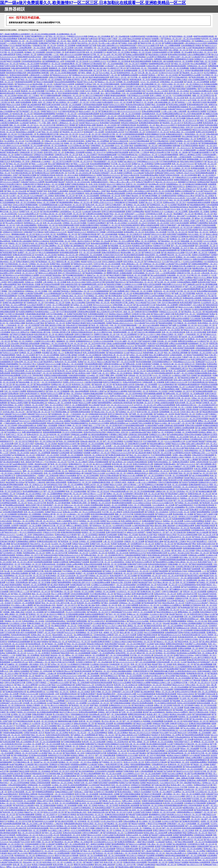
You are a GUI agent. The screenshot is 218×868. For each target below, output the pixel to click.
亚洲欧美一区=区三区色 (197, 339)
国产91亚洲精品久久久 (13, 432)
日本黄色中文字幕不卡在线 (74, 91)
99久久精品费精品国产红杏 (80, 243)
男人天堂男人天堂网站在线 (196, 507)
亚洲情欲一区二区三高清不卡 (91, 100)
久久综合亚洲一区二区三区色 (144, 778)
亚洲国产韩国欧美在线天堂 (143, 218)
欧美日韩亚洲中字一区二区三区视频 (70, 168)
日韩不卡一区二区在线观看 (143, 612)
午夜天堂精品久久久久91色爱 (138, 95)
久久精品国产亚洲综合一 (148, 75)
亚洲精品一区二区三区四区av (48, 216)
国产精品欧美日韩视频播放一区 (94, 273)
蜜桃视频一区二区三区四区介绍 (12, 844)
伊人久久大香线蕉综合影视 (199, 107)
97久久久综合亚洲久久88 (61, 769)
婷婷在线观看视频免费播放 (68, 378)
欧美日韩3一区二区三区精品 (20, 100)
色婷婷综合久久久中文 (137, 553)
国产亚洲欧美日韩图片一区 (111, 339)
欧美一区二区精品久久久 (34, 485)
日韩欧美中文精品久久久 (179, 723)
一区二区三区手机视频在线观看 (206, 842)
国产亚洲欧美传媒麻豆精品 (115, 455)
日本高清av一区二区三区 (185, 491)
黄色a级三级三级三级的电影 (60, 569)
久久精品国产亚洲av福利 (91, 211)
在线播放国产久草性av (83, 84)
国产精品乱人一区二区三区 (105, 82)
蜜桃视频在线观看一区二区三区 (23, 234)
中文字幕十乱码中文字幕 (126, 548)
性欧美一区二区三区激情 (82, 136)
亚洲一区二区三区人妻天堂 (23, 562)
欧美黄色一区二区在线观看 (188, 717)
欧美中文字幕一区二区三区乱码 (43, 450)
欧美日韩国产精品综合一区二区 (53, 655)
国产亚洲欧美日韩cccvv (41, 173)
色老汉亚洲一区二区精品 (133, 687)
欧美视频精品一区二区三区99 (87, 632)
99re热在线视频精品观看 (107, 155)
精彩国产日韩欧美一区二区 (206, 403)
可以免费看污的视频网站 (155, 855)
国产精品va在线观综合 (115, 353)
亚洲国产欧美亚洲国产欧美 (205, 307)
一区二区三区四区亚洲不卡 (35, 41)
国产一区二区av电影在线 (120, 36)
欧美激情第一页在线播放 (46, 168)
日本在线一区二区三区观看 (167, 341)
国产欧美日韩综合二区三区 (14, 180)
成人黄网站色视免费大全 (22, 120)
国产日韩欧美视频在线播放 (71, 742)
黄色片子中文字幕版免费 (157, 824)
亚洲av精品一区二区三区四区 (46, 444)
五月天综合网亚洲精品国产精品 (109, 227)
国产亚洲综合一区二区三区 (171, 39)
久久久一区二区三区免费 (123, 102)
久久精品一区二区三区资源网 (69, 728)
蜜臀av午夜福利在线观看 (150, 225)
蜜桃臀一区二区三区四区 (48, 39)
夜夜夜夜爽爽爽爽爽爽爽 (117, 107)
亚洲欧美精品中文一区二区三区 (80, 464)
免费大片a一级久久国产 (177, 216)
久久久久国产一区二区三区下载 (198, 198)
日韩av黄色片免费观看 (29, 387)
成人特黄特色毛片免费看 (197, 111)
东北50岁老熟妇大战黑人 (38, 489)
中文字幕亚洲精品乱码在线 (23, 721)
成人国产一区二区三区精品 (184, 373)
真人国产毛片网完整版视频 (19, 510)
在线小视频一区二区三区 (25, 646)
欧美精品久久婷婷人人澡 (161, 682)
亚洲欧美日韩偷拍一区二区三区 (39, 623)
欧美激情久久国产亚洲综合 (142, 246)
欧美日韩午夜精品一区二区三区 (84, 346)
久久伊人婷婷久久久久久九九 (11, 145)
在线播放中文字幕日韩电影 (13, 177)
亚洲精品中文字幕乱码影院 (59, 764)
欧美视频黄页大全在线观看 (158, 780)
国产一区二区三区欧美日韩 (176, 532)
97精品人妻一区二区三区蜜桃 (55, 141)
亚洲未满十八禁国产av (98, 391)
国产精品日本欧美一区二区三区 (187, 642)
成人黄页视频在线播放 (80, 780)
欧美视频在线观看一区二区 (134, 70)
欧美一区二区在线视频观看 (158, 439)
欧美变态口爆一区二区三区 (23, 114)
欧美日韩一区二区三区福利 (92, 230)
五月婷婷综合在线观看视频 (86, 120)
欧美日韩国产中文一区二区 (185, 314)
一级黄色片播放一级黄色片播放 (154, 186)
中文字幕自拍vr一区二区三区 (56, 462)
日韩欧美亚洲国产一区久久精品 (111, 216)
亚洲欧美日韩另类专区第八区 (23, 255)
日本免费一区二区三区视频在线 (89, 355)
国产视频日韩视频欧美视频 (94, 66)
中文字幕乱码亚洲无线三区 (68, 111)
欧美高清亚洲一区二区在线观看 (24, 801)
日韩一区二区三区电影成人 (207, 692)
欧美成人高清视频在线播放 (192, 623)
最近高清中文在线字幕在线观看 (204, 102)
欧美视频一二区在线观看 (118, 139)
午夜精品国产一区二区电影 (125, 710)
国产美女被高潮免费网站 (62, 487)
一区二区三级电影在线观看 (190, 578)
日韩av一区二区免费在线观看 (59, 853)
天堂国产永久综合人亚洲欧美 (38, 598)
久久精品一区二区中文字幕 (136, 159)
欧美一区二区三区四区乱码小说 (105, 858)
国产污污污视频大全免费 (84, 357)
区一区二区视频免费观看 (81, 717)
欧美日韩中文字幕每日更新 (158, 343)
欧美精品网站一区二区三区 (134, 232)
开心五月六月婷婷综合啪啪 (72, 432)
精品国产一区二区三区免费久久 (107, 289)
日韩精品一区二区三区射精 (105, 591)
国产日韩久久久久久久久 (112, 230)
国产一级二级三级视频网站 (147, 769)
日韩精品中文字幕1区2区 (152, 496)
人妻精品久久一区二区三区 (68, 123)
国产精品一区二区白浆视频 (207, 120)
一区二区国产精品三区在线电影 (129, 39)
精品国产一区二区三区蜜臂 (156, 696)
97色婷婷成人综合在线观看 (68, 767)
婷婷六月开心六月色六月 (159, 473)
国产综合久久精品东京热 (119, 141)
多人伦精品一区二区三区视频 (90, 387)
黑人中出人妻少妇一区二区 (112, 721)
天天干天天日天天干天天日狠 (119, 150)
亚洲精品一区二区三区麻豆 (136, 205)
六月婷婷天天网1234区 (157, 398)
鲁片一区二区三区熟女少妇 (45, 441)
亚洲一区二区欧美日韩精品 (205, 830)
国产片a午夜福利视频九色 (87, 776)
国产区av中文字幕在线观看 (188, 230)
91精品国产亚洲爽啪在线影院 (59, 867)
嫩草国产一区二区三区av (151, 826)
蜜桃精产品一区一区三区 (70, 496)
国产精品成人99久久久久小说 (130, 826)
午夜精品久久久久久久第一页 (169, 312)
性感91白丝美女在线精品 (180, 318)
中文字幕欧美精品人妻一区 (47, 93)
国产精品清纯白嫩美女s (156, 444)
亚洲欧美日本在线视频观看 (79, 148)
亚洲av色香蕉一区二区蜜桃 (199, 211)
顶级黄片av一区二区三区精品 (62, 783)
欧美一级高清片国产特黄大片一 (153, 437)
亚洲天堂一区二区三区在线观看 (92, 444)
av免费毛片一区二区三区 (124, 189)
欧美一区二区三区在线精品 (26, 202)
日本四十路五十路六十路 (91, 98)
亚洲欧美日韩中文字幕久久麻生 (146, 321)
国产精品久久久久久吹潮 (156, 328)
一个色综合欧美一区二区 (14, 325)
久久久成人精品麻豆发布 (189, 730)
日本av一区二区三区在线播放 (156, 216)
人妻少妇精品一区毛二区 (57, 157)
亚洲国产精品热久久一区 (39, 300)
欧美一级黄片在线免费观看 (21, 102)
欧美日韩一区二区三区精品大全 (126, 685)
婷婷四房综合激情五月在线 (35, 287)
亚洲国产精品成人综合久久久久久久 (120, 323)
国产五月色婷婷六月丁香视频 (11, 553)
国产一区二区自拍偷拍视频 (113, 64)
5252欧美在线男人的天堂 (114, 132)
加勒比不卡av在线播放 (115, 271)
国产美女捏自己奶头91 (44, 366)
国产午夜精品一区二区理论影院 (141, 59)
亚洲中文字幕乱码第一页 (130, 389)
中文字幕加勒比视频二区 (60, 412)
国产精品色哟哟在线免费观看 (87, 616)
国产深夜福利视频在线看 (201, 714)
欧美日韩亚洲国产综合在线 (115, 644)
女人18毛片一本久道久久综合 (170, 357)
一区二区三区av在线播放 (191, 39)
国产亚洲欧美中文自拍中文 (158, 77)
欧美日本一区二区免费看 (184, 61)
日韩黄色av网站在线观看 (86, 312)
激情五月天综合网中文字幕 (160, 152)
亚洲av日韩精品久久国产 (64, 792)
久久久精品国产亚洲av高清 (143, 173)
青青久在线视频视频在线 (111, 389)
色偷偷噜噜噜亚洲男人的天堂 (159, 64)
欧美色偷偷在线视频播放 (159, 248)
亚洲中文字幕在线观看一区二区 (19, 792)
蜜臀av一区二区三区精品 (75, 655)
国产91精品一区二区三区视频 (96, 246)
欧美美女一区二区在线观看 (144, 523)
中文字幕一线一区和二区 (69, 227)
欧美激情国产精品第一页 (73, 773)
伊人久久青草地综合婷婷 (110, 726)
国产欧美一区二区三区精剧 (152, 478)
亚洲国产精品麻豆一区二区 (73, 268)
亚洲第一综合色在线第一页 (184, 218)
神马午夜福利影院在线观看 (68, 93)
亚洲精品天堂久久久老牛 (195, 186)
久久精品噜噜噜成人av (143, 487)
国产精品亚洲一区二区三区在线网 (56, 148)
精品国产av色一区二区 (112, 803)
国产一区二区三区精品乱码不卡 (83, 710)
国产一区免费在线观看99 (57, 116)
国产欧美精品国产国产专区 (151, 603)
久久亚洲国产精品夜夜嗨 (177, 205)
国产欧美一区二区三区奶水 (58, 464)
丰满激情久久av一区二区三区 (207, 346)
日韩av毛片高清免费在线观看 (142, 703)
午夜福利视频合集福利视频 (35, 314)
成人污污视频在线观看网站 (65, 120)
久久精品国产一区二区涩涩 (114, 66)
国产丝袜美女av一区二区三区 (101, 525)
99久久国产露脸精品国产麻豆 (59, 164)
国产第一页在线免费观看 (157, 601)
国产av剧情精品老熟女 (175, 434)
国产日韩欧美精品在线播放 (120, 703)
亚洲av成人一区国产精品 (101, 191)
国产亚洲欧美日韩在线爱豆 (190, 821)
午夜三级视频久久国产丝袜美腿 (78, 409)
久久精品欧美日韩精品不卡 (81, 867)
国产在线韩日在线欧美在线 (159, 407)
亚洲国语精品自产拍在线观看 (149, 796)
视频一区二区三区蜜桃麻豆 (180, 350)
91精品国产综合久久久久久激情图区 (142, 143)
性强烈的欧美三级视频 (49, 728)
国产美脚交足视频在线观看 (52, 448)
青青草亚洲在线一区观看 (31, 284)
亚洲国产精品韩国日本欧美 (121, 348)
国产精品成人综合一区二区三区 (103, 412)
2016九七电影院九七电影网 (112, 262)
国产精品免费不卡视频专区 (145, 346)
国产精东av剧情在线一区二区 (126, 578)
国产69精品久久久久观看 (151, 252)
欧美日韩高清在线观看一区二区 (130, 719)
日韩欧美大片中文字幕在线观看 (205, 227)
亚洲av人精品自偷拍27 (19, 50)
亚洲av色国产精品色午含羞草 (152, 837)
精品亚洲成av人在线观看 (25, 132)
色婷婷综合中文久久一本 (108, 616)
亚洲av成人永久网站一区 (72, 512)
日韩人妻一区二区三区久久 (45, 521)
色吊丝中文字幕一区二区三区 (205, 771)
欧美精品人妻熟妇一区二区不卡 (28, 555)
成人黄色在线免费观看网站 (97, 248)
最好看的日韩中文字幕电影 (10, 127)
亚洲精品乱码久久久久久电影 (25, 548)
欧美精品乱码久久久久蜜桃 (155, 98)
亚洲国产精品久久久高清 (112, 485)
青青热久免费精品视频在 (45, 200)
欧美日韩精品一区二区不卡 (107, 250)
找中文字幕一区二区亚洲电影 (120, 236)
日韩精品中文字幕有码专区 (13, 232)
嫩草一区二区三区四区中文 (33, 471)
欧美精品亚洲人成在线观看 (129, 805)
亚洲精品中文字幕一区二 (159, 589)
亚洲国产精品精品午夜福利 (76, 323)
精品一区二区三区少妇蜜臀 (179, 200)
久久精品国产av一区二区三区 (72, 368)
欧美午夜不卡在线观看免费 (26, 632)
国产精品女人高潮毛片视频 (154, 198)
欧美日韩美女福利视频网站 (192, 828)
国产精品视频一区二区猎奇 (125, 400)
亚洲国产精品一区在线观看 (155, 105)
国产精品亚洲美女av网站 (119, 810)
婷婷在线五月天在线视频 (108, 719)
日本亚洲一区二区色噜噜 (66, 45)
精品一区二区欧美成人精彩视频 (176, 353)
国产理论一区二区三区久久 (56, 36)
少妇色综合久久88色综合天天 (68, 100)
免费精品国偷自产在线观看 (79, 562)
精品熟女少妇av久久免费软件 (120, 314)
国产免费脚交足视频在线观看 (173, 43)
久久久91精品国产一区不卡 (123, 557)
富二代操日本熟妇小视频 (120, 157)
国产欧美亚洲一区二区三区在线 (33, 701)
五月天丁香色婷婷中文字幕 (133, 296)
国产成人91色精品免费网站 (199, 475)
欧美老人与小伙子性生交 (155, 448)
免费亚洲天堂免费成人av (187, 341)
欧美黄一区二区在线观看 (65, 648)
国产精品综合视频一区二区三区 (28, 382)
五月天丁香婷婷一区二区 (94, 91)
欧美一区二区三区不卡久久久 (95, 127)
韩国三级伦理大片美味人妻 (138, 266)
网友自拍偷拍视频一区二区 (138, 471)
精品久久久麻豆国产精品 (106, 362)
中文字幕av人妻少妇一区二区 (50, 214)
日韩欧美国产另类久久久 (101, 717)
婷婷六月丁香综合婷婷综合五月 (70, 273)
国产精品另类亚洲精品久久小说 (165, 612)
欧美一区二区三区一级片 (109, 171)
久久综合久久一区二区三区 (195, 328)
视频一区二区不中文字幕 (124, 514)
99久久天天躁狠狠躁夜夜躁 (49, 252)
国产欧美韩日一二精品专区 (35, 482)
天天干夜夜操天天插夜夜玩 (60, 808)
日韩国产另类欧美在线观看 (205, 225)
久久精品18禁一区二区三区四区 (168, 330)
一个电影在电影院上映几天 (178, 368)
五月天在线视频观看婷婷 (124, 730)
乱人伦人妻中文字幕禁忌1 (201, 657)
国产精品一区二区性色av (73, 393)
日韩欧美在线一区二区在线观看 (161, 689)
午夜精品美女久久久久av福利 (186, 177)
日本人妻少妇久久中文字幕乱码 (96, 739)
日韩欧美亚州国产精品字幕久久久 (94, 277)
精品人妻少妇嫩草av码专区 (159, 355)
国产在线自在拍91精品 (49, 555)
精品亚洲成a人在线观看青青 (28, 193)
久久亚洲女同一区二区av (142, 500)
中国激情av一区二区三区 (152, 828)
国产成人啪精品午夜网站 (73, 66)
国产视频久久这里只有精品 (134, 216)
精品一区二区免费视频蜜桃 (200, 248)
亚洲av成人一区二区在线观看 (72, 364)
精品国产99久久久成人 (85, 82)
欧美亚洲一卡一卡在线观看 (55, 516)
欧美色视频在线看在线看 (69, 252)
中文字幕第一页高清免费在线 (17, 582)
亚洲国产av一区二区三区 (164, 544)
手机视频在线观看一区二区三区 (120, 293)
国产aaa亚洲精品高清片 (18, 464)
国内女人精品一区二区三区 (52, 316)
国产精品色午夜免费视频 (55, 337)
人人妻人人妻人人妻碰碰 (188, 459)
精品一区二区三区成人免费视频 (56, 546)
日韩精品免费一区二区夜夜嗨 (153, 382)
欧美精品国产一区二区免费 (94, 132)
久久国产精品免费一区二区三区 (97, 696)
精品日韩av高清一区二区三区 (173, 603)
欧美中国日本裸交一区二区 (52, 98)
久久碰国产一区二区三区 (79, 102)
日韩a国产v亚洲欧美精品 (89, 221)
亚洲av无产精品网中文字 (145, 182)
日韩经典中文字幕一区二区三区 (44, 45)
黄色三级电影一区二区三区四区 (95, 218)
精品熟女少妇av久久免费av (159, 207)
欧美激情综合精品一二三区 (45, 312)
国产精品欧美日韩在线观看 (81, 671)
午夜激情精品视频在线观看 (145, 380)
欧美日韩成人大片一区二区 (53, 862)
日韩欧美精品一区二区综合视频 (171, 82)
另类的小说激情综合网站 (51, 59)
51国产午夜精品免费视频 (127, 498)
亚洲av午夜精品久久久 (119, 307)
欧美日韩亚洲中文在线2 (36, 587)
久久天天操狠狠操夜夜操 (99, 291)
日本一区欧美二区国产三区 (189, 221)
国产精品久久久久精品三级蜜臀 (21, 730)
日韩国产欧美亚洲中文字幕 (172, 480)
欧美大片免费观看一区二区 (94, 130)
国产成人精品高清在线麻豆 (10, 462)
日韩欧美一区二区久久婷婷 (66, 680)
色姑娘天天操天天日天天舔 (135, 419)
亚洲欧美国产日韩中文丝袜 (137, 564)
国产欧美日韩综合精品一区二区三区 (140, 282)
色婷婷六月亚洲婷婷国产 (201, 255)
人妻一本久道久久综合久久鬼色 (118, 168)
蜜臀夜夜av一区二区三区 (119, 416)
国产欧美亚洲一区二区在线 (68, 541)
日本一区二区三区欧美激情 (150, 773)
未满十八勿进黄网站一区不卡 (68, 521)
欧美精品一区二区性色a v (10, 751)
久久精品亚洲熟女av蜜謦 (185, 525)
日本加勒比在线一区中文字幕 (201, 439)
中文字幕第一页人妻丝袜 (73, 737)
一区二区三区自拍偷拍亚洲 (42, 776)
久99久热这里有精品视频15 (60, 710)
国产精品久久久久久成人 (184, 307)
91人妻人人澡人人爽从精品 (207, 446)
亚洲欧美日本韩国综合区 (31, 246)
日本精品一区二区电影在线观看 (91, 541)
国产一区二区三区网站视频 (196, 855)
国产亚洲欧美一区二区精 (176, 239)
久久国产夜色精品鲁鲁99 (195, 48)
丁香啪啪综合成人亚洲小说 (190, 389)
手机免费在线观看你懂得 (27, 168)
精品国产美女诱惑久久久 (154, 211)
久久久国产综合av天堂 (204, 191)
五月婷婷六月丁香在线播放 (104, 792)
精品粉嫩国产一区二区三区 (183, 214)
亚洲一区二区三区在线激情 (34, 512)
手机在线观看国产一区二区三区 (105, 116)
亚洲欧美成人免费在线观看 (139, 589)
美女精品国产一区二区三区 (139, 307)
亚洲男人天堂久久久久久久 (103, 202)
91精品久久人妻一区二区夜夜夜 (60, 403)
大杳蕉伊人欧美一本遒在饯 (124, 482)
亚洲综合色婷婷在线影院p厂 (27, 475)
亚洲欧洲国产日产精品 (47, 43)
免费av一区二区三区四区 (13, 601)
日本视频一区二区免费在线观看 (128, 82)
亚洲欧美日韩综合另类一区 (200, 68)
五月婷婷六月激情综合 (84, 662)
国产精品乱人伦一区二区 (58, 642)
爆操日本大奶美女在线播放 (84, 865)
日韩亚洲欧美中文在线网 (137, 444)
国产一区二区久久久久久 (182, 148)
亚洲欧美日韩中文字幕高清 (33, 184)
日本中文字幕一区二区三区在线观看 (107, 264)
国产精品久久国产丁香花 (108, 39)
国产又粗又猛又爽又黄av (161, 785)
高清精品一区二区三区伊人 (59, 510)
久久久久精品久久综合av (142, 503)
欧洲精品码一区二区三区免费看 (140, 860)
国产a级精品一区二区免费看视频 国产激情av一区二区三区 (92, 735)
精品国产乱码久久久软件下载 (174, 48)
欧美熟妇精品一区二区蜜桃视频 (29, 514)
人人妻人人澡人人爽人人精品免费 (174, 111)
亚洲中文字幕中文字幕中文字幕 (28, 728)
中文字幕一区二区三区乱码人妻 (79, 173)
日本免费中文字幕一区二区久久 (116, 439)
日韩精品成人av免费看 (79, 434)
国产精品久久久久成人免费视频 (159, 359)
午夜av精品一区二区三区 (162, 519)
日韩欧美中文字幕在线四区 (92, 64)
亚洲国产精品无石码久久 (176, 186)
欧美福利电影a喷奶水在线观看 (199, 202)
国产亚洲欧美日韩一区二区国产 (149, 591)
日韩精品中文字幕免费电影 (44, 155)
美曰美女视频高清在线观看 (203, 180)
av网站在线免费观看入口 (101, 330)
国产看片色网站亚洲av (114, 296)
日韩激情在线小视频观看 (28, 667)
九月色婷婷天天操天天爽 (171, 839)
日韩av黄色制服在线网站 (116, 669)
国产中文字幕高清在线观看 (66, 312)
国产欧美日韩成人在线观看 (176, 105)
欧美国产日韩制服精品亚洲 (165, 846)
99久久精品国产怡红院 (190, 136)
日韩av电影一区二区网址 (58, 400)
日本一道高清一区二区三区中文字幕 (153, 528)
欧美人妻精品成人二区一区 (132, 264)
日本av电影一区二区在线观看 (83, 289)
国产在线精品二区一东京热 (164, 414)
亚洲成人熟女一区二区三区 (41, 635)
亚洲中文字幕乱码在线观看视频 (113, 211)
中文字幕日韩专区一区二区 (49, 130)
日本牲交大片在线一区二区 (179, 512)
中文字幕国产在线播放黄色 (114, 393)
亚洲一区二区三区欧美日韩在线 (173, 332)
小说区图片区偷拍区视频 (93, 382)
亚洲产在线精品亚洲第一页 (167, 378)
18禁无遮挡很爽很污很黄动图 (38, 73)
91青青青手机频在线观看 (32, 817)
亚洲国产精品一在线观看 (141, 348)
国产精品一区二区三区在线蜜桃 (28, 66)
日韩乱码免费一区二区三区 (53, 177)
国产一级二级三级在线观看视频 (146, 648)
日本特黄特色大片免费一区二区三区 (159, 214)
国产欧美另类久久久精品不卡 (116, 130)
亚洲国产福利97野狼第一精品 (113, 646)
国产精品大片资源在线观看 (43, 82)
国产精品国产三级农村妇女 (153, 287)
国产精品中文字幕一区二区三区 (149, 43)
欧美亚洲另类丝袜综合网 (21, 635)
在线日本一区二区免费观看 (92, 359)
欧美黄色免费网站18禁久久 (25, 280)
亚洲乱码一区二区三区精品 (80, 692)
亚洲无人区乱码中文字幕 (95, 282)
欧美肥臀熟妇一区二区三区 (67, 234)
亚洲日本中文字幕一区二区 (201, 753)
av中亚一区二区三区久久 (12, 246)
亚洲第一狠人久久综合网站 (75, 302)
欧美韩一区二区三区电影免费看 (78, 516)
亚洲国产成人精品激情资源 (31, 105)
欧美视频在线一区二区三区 (25, 455)
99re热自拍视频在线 (45, 794)
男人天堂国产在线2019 (125, 487)
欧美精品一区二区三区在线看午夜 (44, 100)
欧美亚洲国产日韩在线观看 (110, 123)
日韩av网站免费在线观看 (53, 239)
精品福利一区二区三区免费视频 (115, 505)
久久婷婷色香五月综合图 (13, 116)
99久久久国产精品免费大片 (197, 541)
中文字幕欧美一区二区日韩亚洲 (118, 61)
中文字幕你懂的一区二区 (41, 717)
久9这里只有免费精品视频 (93, 505)
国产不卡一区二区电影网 (158, 100)
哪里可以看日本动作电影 (51, 105)
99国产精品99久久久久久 (122, 580)
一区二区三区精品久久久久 (34, 678)
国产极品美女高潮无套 (106, 651)
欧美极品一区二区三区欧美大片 (130, 234)
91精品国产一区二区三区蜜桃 (43, 120)
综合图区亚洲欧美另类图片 (89, 225)
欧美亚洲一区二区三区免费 (33, 145)
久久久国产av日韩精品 (137, 696)
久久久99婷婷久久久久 (97, 61)
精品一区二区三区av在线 (41, 594)
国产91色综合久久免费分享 (142, 562)
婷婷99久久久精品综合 (41, 241)
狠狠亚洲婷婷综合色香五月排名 (29, 57)
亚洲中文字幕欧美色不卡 (83, 334)
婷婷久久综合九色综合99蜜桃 (113, 100)
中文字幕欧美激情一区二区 (135, 132)
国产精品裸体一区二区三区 (61, 136)
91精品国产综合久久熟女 (167, 535)
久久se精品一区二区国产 (96, 375)
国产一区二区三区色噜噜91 (154, 475)
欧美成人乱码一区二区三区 (199, 448)
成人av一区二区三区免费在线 (25, 530)
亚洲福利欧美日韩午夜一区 (197, 673)
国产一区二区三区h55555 (172, 828)
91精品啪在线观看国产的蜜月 (162, 428)
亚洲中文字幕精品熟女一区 (184, 41)
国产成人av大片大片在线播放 (122, 648)
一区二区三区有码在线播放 (198, 419)
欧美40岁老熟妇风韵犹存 (157, 564)
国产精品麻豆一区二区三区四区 (116, 824)
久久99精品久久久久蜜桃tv (60, 469)
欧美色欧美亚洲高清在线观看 (101, 682)
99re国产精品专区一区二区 (185, 414)
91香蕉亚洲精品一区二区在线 (159, 551)
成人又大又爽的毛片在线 (103, 332)
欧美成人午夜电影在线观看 (42, 865)
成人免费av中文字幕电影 (127, 250)
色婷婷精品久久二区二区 (33, 223)
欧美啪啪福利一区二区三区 (198, 343)
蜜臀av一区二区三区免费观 (16, 867)
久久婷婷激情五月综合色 (181, 453)
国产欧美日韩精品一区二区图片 (12, 405)
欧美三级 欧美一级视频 (23, 321)
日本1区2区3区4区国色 (76, 141)
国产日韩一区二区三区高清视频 (184, 446)
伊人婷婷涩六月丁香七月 (116, 68)
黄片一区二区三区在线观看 (42, 487)
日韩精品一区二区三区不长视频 (174, 118)
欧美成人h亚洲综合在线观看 (195, 632)
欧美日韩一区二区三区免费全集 (55, 145)
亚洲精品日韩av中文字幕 (34, 637)
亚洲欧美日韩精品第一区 (201, 801)
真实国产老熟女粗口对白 (13, 307)
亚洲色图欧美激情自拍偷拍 (149, 123)
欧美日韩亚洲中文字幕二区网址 (123, 302)
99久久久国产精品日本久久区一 (51, 218)
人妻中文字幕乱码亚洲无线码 (99, 523)
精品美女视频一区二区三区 (43, 84)
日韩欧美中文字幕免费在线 (122, 500)
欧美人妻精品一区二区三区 (133, 626)
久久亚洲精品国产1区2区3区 (167, 637)
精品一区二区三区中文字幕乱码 (29, 833)
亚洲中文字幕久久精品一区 (120, 396)
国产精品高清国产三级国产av (176, 494)
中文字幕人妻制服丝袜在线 (164, 300)
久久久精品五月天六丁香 (169, 783)
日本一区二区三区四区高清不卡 (113, 425)
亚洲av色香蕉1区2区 (166, 667)
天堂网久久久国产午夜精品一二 (29, 350)
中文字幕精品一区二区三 (54, 91)
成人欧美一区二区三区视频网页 (61, 760)
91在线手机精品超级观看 (164, 469)
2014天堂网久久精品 (179, 79)
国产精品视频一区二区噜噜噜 (184, 710)
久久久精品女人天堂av (18, 623)
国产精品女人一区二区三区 (164, 642)
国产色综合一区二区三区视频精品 (205, 537)
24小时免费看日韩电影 (133, 457)
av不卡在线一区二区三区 (197, 100)
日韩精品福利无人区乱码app (153, 507)
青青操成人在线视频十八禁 (91, 507)
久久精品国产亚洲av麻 (205, 150)
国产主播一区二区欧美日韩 (35, 589)
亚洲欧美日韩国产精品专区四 (81, 623)
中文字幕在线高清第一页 (27, 134)
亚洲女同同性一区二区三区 (126, 653)
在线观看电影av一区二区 (175, 184)
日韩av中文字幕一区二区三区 (118, 268)
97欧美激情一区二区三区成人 (138, 107)
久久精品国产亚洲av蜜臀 (34, 293)
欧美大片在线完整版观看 (96, 323)
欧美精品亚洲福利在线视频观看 (68, 457)
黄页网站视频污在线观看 (22, 776)
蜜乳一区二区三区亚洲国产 (42, 837)
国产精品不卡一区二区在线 (143, 102)
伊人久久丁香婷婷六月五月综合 (165, 139)
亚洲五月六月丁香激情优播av (195, 364)
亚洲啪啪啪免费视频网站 (62, 839)
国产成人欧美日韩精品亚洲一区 (155, 93)
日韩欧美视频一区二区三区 (122, 305)
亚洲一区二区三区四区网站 (190, 400)
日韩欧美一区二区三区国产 (34, 405)
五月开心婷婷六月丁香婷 (104, 510)
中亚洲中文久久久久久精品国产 (197, 603)
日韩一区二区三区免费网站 (73, 485)
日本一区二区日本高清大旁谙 (95, 343)
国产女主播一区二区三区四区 (96, 143)
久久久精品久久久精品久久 (92, 751)
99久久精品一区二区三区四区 (66, 551)
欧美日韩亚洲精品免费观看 (141, 61)
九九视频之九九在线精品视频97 (103, 585)
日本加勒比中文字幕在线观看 (122, 523)
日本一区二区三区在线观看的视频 (142, 491)
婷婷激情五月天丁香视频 (65, 125)
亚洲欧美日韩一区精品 (39, 357)
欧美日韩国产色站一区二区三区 (181, 473)
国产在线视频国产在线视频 (80, 453)
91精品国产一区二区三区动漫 (31, 277)
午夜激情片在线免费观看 (204, 423)
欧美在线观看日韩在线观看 (142, 519)
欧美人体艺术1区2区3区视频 (87, 799)
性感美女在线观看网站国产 (95, 614)
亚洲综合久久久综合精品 (147, 459)
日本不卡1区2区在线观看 (179, 223)
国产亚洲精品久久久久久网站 (95, 168)
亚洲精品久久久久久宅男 (104, 189)
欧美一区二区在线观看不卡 (96, 52)
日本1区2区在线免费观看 (17, 396)
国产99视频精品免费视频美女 (43, 792)
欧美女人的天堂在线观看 (152, 284)
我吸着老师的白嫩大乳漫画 (164, 671)
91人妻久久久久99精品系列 (93, 95)
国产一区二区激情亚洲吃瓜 (40, 607)
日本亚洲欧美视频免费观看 (13, 512)
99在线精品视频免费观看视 (21, 799)
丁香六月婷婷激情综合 (16, 291)
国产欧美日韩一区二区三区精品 (66, 371)
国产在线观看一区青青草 (208, 459)
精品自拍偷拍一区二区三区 (63, 635)
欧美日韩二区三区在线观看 (173, 803)
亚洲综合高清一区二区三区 (35, 657)
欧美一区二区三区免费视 (38, 830)
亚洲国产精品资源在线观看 (110, 767)
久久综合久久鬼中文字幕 (159, 614)
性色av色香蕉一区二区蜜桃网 (11, 166)
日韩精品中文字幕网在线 (179, 236)
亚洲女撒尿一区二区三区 (124, 596)
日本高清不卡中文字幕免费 (83, 321)
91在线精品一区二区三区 (14, 651)
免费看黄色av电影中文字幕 (100, 519)
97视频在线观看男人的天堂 (201, 200)
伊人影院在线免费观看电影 (78, 785)
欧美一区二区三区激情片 (88, 155)
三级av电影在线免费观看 (132, 298)
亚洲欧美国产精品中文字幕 (165, 566)
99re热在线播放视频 (143, 362)
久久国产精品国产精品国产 (196, 441)
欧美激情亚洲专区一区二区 (127, 73)
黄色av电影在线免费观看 (100, 157)
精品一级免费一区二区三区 (77, 41)
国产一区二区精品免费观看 (117, 714)
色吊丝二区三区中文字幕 (37, 503)
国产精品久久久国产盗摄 (46, 548)
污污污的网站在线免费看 (182, 95)
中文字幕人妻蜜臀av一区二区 (52, 246)
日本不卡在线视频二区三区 (71, 57)
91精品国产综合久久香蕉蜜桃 (161, 148)
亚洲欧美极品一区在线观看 (114, 91)
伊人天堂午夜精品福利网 (192, 114)
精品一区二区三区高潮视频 (119, 739)
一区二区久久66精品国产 (51, 296)
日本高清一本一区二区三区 (105, 758)
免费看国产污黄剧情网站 (199, 223)
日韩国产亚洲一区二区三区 (137, 239)
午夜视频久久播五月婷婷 (119, 148)
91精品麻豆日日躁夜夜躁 (62, 266)
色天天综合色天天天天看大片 (115, 239)
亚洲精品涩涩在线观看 (162, 318)
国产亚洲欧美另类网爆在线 (70, 698)
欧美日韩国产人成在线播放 (58, 191)
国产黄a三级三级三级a (98, 68)
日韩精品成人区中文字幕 (144, 466)
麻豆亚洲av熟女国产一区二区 (106, 75)
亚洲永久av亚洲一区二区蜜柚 (137, 835)
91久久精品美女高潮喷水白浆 (201, 91)
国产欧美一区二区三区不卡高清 (63, 771)
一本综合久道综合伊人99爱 (126, 694)
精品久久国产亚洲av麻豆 (189, 510)
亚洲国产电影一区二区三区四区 (205, 61)
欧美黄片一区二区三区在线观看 (73, 59)
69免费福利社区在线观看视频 (19, 642)
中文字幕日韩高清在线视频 (82, 796)
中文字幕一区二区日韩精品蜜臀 (176, 475)
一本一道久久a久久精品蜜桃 (148, 325)
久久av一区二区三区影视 (82, 778)
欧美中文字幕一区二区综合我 (148, 412)
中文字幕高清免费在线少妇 (128, 155)
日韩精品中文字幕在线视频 (160, 268)
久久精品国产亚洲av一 (97, 764)
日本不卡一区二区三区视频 (89, 767)
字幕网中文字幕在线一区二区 (104, 334)
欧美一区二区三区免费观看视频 (67, 803)
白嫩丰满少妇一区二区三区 (99, 209)
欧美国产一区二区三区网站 (136, 166)
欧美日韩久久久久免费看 (193, 123)
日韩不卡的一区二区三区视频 (103, 400)
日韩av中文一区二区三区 (114, 539)
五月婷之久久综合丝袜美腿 (103, 341)
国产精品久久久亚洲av (122, 594)
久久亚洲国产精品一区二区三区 (114, 751)
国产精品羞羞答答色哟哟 (94, 630)
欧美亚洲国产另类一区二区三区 (26, 767)
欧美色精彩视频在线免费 (173, 805)
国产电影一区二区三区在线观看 (130, 676)
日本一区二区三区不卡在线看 (125, 635)
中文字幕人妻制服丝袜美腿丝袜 (29, 296)
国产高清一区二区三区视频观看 (58, 391)
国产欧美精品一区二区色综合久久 (49, 398)
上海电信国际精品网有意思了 (167, 143)
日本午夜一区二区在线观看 (71, 105)
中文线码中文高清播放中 (97, 223)
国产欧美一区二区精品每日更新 (68, 441)
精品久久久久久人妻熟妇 (203, 277)
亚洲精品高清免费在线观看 (73, 316)
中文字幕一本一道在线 (139, 77)
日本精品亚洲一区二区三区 (111, 98)
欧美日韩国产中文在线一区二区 (194, 799)
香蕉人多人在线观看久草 (25, 742)
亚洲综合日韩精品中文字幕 (10, 407)
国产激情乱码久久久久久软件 (82, 264)
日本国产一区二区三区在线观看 (167, 557)
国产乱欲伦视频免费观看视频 (86, 257)
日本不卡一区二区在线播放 (114, 630)
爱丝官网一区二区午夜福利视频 (59, 503)
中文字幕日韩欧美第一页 (34, 141)
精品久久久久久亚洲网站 (122, 682)
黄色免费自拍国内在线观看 (122, 503)
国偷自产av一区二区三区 (96, 275)
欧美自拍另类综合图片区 (135, 105)
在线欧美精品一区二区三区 (101, 89)
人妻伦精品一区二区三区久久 (145, 209)
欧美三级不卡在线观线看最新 (204, 667)
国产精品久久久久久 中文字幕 (176, 787)
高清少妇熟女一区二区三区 (133, 262)
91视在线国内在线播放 (77, 375)
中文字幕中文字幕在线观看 (14, 314)
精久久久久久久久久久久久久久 (129, 111)
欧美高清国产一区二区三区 (53, 505)
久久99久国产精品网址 (161, 817)
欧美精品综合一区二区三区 (118, 589)
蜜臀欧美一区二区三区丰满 (94, 537)
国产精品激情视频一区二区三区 (149, 576)
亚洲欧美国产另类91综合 (168, 337)
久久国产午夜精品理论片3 (195, 86)
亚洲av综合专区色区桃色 (165, 150)
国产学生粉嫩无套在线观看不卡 (200, 152)
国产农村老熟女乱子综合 (53, 485)
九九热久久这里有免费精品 (193, 262)
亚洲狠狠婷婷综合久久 (87, 175)
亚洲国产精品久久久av (53, 512)
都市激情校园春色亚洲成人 (116, 621)
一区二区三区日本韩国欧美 (74, 193)
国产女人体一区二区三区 (74, 343)
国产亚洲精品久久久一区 (153, 271)
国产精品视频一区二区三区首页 (50, 198)
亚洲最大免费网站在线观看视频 (144, 516)
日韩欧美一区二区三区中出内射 (196, 457)
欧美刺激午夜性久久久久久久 (170, 819)
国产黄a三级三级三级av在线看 (139, 428)
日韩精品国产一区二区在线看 (13, 287)
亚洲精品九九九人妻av (186, 196)
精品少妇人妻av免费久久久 (176, 853)
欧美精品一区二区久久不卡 (95, 152)
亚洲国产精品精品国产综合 (142, 582)
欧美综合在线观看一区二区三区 (172, 639)
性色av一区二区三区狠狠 (46, 202)
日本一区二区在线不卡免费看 (15, 391)
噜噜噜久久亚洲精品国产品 (185, 191)
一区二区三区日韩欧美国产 (136, 644)
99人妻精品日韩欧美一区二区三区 (64, 626)
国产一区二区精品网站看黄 (21, 48)
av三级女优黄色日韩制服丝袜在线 (128, 118)
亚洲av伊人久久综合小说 (54, 143)
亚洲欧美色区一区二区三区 (136, 109)
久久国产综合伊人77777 (159, 396)
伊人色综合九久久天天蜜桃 (99, 423)
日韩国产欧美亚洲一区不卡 (149, 639)
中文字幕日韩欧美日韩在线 (204, 505)
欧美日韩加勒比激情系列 (130, 225)
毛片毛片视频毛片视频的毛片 (130, 289)
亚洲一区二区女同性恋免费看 (24, 789)
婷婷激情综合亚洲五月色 (137, 350)
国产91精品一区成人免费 (127, 43)
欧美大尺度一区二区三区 (48, 328)
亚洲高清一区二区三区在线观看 (142, 846)
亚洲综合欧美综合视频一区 (74, 180)
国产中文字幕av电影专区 (178, 77)
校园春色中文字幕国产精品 (61, 717)
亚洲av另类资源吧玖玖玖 (111, 252)
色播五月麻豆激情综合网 (76, 407)
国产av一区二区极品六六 (22, 723)
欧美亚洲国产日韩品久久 (157, 239)
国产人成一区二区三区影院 (157, 646)
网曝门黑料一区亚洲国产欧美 (116, 375)
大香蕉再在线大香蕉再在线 (122, 403)
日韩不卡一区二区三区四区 (196, 796)
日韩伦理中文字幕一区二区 (111, 134)
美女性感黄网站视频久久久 (33, 491)
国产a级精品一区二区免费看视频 (76, 466)
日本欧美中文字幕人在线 (141, 314)
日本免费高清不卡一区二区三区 (142, 544)
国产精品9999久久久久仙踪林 (102, 380)
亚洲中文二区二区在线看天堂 (173, 86)
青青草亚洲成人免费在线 (91, 57)
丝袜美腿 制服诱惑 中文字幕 (198, 646)
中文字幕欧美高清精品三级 (88, 280)
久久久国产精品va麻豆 (47, 787)
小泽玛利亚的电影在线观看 (92, 105)
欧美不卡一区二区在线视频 (96, 50)
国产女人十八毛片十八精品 (150, 334)
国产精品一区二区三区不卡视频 (83, 769)
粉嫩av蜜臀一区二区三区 (191, 819)
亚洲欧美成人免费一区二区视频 (57, 596)
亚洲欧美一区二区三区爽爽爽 (30, 353)
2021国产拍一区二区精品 (204, 196)
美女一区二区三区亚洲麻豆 (24, 496)
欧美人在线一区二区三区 (152, 660)
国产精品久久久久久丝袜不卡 (192, 330)
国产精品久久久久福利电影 (136, 844)
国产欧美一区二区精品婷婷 (176, 371)
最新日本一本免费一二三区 (28, 328)
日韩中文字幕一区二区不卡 (161, 130)
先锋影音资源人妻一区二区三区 (114, 355)
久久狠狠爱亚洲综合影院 (134, 833)
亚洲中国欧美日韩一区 (59, 173)
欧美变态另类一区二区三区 (167, 516)
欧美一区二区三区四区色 (188, 143)
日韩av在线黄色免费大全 (30, 127)
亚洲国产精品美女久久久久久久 (108, 175)
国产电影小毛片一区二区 (205, 710)
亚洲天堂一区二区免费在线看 (193, 393)
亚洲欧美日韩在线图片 (181, 462)
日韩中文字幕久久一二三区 (92, 494)
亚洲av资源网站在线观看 (151, 111)
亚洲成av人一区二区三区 (94, 239)
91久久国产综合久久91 (123, 598)
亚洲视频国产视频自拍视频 (33, 307)
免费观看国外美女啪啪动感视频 (82, 510)
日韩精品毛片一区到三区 (101, 266)
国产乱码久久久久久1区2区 (175, 198)
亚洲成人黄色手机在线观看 (135, 66)
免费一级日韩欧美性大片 (131, 230)
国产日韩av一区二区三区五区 (98, 491)
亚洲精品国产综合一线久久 (146, 587)
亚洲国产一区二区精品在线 (48, 475)
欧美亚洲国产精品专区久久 (116, 282)
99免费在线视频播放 (178, 621)
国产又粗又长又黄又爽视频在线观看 (147, 332)
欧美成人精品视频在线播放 (122, 671)
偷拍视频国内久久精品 (33, 651)
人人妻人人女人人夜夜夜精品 (146, 482)
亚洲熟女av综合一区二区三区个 (175, 202)
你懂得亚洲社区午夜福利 (70, 350)
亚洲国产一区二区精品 (54, 846)
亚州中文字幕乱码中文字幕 (118, 414)
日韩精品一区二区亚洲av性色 (117, 742)
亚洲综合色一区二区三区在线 (164, 291)
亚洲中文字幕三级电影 (69, 355)
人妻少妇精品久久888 (142, 191)
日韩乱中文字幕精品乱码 (58, 77)
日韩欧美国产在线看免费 (191, 569)
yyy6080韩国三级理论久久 (33, 380)
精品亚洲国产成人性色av (15, 482)
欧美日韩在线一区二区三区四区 (31, 239)
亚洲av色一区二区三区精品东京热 (13, 705)
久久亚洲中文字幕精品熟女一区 (158, 57)
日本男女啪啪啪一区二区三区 (144, 273)
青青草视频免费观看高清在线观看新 (161, 489)
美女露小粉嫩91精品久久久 (194, 708)
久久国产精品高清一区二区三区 (70, 205)
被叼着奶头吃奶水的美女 (148, 430)
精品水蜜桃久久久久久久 (125, 346)
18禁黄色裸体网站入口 (185, 812)
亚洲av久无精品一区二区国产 (172, 334)
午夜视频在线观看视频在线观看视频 (172, 560)
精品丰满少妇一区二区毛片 (74, 678)
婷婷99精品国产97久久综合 (121, 612)
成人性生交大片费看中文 (56, 614)
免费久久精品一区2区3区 (131, 801)
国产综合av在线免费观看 (108, 221)
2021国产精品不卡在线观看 (10, 61)
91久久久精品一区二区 (107, 73)
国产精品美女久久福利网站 (117, 391)
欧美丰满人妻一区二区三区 (122, 464)
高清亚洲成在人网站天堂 (96, 86)
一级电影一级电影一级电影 (100, 300)
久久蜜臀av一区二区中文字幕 (183, 792)
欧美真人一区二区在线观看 (201, 519)
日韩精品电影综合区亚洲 (98, 414)
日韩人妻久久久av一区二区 (109, 280)
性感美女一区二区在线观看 (66, 805)
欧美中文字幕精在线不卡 (113, 382)
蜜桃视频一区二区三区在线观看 (131, 660)
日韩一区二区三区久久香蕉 (180, 416)
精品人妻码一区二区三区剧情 (54, 409)
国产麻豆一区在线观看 (109, 603)
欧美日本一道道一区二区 (124, 312)
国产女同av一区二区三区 (57, 664)
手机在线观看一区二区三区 (158, 68)
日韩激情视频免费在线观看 (184, 689)
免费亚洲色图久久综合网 (163, 157)
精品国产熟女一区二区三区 (114, 214)
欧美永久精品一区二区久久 (203, 52)
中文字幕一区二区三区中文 (82, 161)
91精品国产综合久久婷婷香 (64, 84)
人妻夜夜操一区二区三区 (105, 710)
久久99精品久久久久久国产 (150, 389)
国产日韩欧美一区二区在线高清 (136, 200)
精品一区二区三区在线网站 (26, 457)
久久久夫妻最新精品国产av (54, 293)
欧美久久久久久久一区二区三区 (187, 573)
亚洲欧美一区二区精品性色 (147, 667)
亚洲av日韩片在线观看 (193, 425)
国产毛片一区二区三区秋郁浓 (76, 248)
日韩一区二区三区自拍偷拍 (31, 316)
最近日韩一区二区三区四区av (198, 744)
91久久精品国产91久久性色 (146, 302)
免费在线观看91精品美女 (73, 824)
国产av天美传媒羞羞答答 (20, 544)
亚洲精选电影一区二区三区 (145, 177)
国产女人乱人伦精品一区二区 (191, 728)
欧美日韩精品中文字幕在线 (21, 346)
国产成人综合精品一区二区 (23, 384)
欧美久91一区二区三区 (77, 733)
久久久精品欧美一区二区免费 (74, 177)
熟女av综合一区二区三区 (32, 862)
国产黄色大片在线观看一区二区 (137, 100)
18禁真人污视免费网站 (69, 70)
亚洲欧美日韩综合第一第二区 (141, 316)
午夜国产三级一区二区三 (191, 357)
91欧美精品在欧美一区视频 (109, 794)
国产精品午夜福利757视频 (116, 275)
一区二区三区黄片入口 (23, 257)
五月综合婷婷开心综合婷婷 (55, 416)
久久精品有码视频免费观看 (168, 155)
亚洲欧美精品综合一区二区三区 (53, 159)
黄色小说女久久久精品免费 (74, 696)
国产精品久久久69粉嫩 (124, 566)
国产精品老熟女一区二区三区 (169, 241)
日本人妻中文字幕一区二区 (66, 603)
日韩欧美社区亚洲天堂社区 (55, 118)
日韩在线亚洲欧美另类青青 (163, 180)
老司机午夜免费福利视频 (194, 70)
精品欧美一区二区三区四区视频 (33, 91)
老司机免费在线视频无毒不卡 (68, 673)
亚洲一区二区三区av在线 (52, 223)
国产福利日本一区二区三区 (55, 323)
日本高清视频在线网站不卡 (162, 362)
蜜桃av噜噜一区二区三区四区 (77, 118)
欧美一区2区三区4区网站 (97, 41)
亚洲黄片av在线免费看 (39, 86)
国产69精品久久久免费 (163, 514)
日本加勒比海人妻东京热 (104, 685)
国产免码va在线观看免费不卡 (194, 767)
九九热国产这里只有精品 (156, 644)
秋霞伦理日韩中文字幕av (199, 614)
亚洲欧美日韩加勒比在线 (76, 50)
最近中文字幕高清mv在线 (199, 712)
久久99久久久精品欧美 (95, 539)
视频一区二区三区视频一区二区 (21, 125)
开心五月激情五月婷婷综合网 (165, 703)
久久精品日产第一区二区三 (207, 341)
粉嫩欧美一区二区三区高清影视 (128, 136)
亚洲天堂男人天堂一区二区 (54, 152)
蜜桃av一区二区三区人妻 (83, 202)
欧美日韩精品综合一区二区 (65, 430)
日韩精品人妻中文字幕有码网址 (51, 271)
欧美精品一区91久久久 (131, 789)
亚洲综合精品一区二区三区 (48, 225)
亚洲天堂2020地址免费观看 (10, 375)
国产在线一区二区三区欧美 (66, 43)
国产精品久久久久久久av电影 (138, 621)
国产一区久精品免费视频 (155, 751)
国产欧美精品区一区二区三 (45, 262)
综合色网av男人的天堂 (157, 184)
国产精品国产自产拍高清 (76, 287)
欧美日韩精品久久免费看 (22, 266)
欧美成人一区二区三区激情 (29, 64)
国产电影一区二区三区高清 (148, 510)
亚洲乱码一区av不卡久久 (185, 173)
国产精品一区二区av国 (101, 241)
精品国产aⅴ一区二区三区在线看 (47, 676)
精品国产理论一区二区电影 (162, 664)
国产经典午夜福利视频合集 (111, 430)
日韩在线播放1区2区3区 (204, 348)
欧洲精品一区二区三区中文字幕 (19, 821)
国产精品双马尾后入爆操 (154, 541)
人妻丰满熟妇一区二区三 (60, 607)
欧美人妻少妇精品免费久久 (96, 193)
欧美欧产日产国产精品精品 (135, 57)
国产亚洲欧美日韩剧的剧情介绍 (12, 516)
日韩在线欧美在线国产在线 (118, 143)
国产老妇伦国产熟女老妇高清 (163, 573)
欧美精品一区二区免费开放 (144, 257)
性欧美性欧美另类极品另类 (16, 73)
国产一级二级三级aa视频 (89, 673)
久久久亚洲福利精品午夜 (168, 384)
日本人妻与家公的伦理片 (14, 678)
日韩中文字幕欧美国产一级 (115, 205)
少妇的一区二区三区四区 (186, 346)
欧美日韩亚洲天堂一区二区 (44, 334)
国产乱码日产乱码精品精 (188, 482)
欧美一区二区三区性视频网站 (116, 551)
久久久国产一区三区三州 (156, 669)
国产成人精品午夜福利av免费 (58, 585)
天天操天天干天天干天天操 (168, 73)
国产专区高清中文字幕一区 (80, 89)
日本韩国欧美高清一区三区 (152, 114)
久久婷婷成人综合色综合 (133, 287)
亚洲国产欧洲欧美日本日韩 (17, 77)
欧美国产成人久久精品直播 (28, 268)
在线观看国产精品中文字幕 (47, 530)
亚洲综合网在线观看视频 (88, 712)
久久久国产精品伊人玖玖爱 (95, 419)
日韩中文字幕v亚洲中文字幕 (15, 682)
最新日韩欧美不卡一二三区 (19, 86)
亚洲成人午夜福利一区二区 (26, 54)
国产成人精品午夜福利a (39, 642)
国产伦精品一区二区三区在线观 (187, 503)
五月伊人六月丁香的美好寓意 (32, 375)
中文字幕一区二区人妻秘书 (77, 462)
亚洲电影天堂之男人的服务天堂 (184, 266)
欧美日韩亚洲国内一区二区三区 (75, 271)
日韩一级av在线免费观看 (79, 391)
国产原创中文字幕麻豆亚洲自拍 (22, 334)
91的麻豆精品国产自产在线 (86, 45)
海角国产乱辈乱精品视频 (208, 125)
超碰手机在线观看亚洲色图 (204, 36)
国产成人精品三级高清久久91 (135, 359)
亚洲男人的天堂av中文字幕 (187, 594)
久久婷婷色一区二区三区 (98, 553)
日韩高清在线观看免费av (127, 116)
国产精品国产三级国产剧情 (13, 139)
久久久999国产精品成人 (176, 601)
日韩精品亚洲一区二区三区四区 (31, 152)
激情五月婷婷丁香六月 (34, 505)
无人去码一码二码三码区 (113, 54)
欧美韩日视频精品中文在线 (155, 134)
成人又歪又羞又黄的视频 (158, 737)
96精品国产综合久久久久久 (26, 171)
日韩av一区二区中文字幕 (127, 769)
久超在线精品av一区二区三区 (70, 211)
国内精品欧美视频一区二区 (175, 387)
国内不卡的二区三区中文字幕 (90, 646)
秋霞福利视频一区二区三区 (153, 353)
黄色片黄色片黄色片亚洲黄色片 (192, 161)
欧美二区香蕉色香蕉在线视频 (94, 353)
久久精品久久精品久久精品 (16, 236)
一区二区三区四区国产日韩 (149, 221)
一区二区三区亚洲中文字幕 (120, 409)
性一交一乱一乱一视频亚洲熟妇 (134, 328)
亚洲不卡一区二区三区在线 (91, 728)
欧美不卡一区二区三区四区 (68, 819)
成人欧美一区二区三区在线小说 (45, 721)
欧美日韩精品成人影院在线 (158, 555)
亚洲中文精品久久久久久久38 (56, 232)
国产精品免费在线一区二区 (202, 148)
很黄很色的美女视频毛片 (36, 391)
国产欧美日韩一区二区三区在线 (70, 298)
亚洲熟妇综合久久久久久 (45, 855)
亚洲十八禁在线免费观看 (144, 771)
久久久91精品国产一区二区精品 (42, 196)
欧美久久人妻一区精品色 (182, 309)
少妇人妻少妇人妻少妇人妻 (121, 717)
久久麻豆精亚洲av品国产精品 (140, 432)
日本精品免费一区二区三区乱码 (76, 61)
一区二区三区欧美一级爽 (41, 48)
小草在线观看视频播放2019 (46, 578)
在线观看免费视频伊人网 (54, 678)
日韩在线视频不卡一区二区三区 (76, 619)
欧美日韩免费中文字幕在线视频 (117, 701)
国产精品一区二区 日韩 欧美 (135, 368)
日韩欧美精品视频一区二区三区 (91, 70)
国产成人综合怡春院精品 (85, 771)
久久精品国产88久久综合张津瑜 (100, 259)
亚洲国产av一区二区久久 (87, 362)
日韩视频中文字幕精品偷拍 (51, 150)
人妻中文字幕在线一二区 (132, 485)
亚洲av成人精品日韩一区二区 (91, 441)
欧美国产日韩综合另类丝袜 (169, 175)
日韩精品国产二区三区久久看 (122, 692)
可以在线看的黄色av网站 (149, 175)
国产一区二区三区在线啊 (51, 744)
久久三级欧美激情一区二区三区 (202, 166)
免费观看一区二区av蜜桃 (183, 52)
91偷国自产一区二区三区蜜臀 (184, 466)
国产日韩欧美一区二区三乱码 (139, 130)
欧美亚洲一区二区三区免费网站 (89, 603)
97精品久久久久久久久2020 (121, 453)
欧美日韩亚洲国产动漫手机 (119, 79)
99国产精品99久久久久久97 (98, 139)
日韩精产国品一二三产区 (91, 425)
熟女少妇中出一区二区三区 (88, 43)
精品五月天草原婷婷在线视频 (147, 548)
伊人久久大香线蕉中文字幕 (120, 243)
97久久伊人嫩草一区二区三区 (196, 252)
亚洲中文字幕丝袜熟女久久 (87, 528)
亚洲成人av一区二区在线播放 (99, 36)
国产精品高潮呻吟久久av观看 (190, 75)
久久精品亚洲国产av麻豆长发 (74, 398)
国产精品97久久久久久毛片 (87, 480)
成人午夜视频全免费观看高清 (74, 166)
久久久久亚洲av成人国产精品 (79, 145)
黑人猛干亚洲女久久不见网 (144, 557)
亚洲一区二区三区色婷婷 (46, 457)
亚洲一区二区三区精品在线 (147, 116)
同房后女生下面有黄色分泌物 (127, 849)
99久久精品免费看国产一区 (200, 64)
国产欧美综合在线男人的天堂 (123, 384)
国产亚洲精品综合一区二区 (157, 205)
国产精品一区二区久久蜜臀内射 (122, 241)
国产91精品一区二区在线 (206, 582)
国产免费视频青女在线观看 (128, 75)
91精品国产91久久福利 (128, 667)
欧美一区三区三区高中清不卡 (196, 98)
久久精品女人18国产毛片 (181, 375)
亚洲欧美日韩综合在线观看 (139, 148)
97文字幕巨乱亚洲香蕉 (189, 145)
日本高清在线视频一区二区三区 (72, 130)
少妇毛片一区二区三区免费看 (33, 696)
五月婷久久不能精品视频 (80, 421)
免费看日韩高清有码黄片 (175, 644)
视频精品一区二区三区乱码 (101, 503)
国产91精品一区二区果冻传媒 (41, 671)
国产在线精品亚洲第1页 (78, 107)
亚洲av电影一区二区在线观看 (146, 384)
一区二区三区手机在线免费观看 (24, 298)
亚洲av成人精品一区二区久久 (72, 296)
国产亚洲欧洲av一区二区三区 (69, 39)
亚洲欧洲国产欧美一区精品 (13, 318)
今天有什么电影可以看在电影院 (101, 102)
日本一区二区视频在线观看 (115, 109)
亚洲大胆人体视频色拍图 (54, 180)
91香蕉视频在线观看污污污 (98, 314)
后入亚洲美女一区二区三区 (14, 141)
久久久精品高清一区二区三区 (143, 300)
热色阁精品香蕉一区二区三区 (34, 553)
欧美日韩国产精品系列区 (28, 227)
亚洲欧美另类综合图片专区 (135, 91)
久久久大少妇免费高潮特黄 (69, 651)
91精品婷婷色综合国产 (128, 45)
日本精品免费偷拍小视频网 (187, 282)
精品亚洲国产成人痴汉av (96, 309)
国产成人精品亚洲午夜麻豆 (142, 453)
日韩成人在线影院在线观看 (116, 343)
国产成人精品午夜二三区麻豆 (153, 457)
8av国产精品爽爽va (83, 648)
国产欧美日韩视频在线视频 (175, 673)
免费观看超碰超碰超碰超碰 (92, 571)
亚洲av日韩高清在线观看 (93, 564)
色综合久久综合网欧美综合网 (97, 293)
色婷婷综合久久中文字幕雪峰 (59, 755)
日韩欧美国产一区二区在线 (10, 448)
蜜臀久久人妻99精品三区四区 (190, 155)
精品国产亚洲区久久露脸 (107, 186)
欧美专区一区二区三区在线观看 (79, 157)
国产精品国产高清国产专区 (37, 191)
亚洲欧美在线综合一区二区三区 (150, 685)
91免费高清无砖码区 (138, 36)
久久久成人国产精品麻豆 (137, 753)
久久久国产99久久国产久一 (172, 262)
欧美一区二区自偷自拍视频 (76, 491)
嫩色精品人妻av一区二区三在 (73, 419)
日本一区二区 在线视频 (78, 86)
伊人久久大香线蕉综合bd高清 (31, 532)
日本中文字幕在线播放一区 (56, 314)
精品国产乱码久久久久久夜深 (114, 105)
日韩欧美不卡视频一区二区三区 (69, 425)
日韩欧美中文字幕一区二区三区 (66, 155)
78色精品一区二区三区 (13, 621)
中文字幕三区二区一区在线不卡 (199, 275)
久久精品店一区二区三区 (30, 751)
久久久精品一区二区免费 (9, 694)
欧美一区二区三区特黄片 (199, 396)
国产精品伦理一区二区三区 (102, 384)
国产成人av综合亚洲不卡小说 (144, 305)
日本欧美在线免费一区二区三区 (106, 639)
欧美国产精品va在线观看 (89, 378)
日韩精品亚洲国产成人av (206, 846)
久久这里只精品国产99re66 (37, 396)
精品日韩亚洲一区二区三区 (70, 708)
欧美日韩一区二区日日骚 (162, 453)
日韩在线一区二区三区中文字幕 (140, 375)
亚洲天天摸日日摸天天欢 (56, 207)
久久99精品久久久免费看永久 (204, 157)
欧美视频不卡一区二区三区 (50, 64)
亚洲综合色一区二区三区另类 (179, 764)
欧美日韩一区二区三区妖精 (10, 91)
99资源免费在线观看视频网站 (44, 114)
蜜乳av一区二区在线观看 (204, 218)
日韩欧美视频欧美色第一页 (139, 416)
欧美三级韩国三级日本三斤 (201, 359)
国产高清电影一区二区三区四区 (200, 353)
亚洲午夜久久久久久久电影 (181, 546)
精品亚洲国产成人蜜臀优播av (200, 207)
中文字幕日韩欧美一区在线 (82, 839)
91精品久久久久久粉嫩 (131, 528)
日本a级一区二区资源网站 (63, 389)
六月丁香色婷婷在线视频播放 (36, 519)
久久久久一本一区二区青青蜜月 (39, 653)
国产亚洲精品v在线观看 (39, 68)
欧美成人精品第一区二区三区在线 (122, 587)
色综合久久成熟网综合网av (67, 280)
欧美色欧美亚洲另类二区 (187, 637)
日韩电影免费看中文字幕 (38, 157)
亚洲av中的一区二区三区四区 (114, 166)
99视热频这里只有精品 (208, 489)
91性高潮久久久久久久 (175, 814)
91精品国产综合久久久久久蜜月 (154, 234)
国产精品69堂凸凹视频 (28, 175)
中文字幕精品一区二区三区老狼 (177, 437)
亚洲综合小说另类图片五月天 (33, 539)
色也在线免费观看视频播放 (100, 164)
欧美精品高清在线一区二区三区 (164, 316)
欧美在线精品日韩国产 (150, 728)
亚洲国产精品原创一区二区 (14, 41)
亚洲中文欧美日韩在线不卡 (174, 287)
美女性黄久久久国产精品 (35, 323)
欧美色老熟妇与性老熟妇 (177, 54)
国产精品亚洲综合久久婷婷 (62, 321)
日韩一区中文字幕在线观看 (179, 396)
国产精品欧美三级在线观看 (65, 758)
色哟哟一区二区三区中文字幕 (168, 459)
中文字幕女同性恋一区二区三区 (134, 227)
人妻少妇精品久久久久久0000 (195, 43)
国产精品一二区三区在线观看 (78, 307)
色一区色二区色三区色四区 (96, 184)
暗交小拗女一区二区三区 (142, 89)
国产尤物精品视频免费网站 (98, 79)
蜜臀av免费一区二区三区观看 (15, 259)
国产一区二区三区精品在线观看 (183, 246)
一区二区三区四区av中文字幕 (91, 496)
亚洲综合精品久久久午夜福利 (66, 535)
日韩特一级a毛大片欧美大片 (81, 241)
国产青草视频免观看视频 (207, 143)
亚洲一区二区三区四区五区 (26, 216)
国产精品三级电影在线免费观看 (57, 500)
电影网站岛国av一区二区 (187, 139)
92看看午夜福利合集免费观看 (115, 95)
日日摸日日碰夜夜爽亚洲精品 (202, 309)
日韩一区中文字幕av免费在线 (168, 302)
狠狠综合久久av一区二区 (78, 471)
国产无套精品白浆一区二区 (33, 302)
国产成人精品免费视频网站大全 (112, 200)
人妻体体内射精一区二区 (35, 500)
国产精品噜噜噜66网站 (65, 202)
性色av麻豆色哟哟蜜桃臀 (172, 136)
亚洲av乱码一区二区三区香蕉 (62, 48)
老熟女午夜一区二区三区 (202, 380)
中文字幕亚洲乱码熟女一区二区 (44, 339)
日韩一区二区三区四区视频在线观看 (64, 73)
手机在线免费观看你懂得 (93, 364)
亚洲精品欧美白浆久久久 (207, 637)
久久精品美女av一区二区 (148, 155)
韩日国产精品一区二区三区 (198, 232)
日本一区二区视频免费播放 (52, 494)
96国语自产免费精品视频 (111, 507)
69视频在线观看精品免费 (62, 346)
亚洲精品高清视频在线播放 (50, 70)
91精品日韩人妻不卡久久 (155, 66)
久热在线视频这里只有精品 (191, 45)
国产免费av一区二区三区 (113, 494)
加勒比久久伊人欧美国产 (138, 439)
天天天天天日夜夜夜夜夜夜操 (123, 637)
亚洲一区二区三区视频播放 (92, 198)
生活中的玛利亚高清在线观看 (119, 41)
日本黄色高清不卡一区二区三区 (157, 132)
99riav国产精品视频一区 (172, 623)
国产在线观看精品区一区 (41, 89)
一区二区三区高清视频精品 (182, 130)
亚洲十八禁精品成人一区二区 (39, 662)
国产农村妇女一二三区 (183, 102)
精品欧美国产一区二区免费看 (166, 189)
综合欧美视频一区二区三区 (98, 236)
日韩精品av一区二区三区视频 (154, 264)
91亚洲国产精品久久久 (62, 289)
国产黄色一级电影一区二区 (88, 73)
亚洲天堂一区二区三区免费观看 (39, 778)
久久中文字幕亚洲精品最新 (139, 141)
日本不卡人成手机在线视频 (154, 296)
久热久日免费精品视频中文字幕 (199, 54)
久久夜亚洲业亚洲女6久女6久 (116, 207)
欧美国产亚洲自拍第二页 (120, 544)
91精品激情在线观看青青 (20, 68)
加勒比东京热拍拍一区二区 (84, 723)
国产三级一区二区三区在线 (64, 257)
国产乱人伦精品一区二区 (80, 300)
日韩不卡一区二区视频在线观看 (76, 405)
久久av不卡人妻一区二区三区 (90, 134)
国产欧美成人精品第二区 (18, 157)
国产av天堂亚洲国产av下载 (161, 530)
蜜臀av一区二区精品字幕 (83, 842)
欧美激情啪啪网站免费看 (181, 519)
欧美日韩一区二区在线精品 (40, 771)
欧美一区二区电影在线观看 (46, 805)
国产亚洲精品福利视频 (106, 257)
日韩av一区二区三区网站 (143, 318)
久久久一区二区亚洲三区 (150, 82)
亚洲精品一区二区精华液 (50, 708)
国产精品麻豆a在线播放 (18, 207)
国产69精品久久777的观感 (56, 287)
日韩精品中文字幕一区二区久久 (187, 598)
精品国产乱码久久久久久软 (91, 262)
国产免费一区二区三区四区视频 (183, 293)
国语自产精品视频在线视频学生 (76, 423)
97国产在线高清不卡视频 (147, 341)
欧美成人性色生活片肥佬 (169, 221)
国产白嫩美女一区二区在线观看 (16, 664)
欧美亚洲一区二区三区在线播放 (179, 678)
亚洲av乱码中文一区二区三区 (38, 434)
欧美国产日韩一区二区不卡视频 (86, 783)
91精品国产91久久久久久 (20, 421)
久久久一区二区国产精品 (124, 145)
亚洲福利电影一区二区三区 (56, 41)
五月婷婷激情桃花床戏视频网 (133, 134)
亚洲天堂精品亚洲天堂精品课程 (100, 619)
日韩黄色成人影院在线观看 (29, 343)
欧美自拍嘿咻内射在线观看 (207, 291)
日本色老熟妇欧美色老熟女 (31, 61)
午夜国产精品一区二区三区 (112, 298)
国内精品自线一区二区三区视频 (146, 819)
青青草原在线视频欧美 (8, 296)
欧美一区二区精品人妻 (39, 243)
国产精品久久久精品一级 (161, 423)
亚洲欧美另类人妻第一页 (81, 503)
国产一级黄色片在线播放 (69, 216)
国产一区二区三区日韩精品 (206, 378)
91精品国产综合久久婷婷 (197, 751)
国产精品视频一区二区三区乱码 (179, 696)
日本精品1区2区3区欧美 (115, 448)
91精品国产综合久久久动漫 (94, 473)
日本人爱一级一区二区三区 (148, 73)
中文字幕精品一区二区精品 (94, 296)
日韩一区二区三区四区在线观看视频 (176, 271)
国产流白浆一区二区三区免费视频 (196, 82)
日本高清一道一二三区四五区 (34, 139)
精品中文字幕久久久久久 (43, 566)
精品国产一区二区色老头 (46, 478)
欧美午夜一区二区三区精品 (179, 91)
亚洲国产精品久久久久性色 (10, 105)
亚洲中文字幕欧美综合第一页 (116, 444)
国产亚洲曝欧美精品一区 (167, 230)
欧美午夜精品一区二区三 (126, 378)
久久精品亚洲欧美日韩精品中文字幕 (106, 623)
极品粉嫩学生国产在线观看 (10, 387)
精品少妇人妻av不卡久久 (37, 207)
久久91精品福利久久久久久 (103, 842)
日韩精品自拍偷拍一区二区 (13, 860)
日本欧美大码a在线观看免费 (136, 193)
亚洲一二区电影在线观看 (183, 157)
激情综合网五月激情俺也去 (204, 141)
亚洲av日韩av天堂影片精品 (168, 769)
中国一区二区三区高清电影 (163, 259)
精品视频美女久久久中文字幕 (137, 398)
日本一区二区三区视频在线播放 (64, 776)
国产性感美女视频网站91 (25, 312)
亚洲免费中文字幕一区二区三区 (161, 41)
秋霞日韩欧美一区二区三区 (58, 489)
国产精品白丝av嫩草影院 (100, 810)
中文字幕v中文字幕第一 (87, 250)
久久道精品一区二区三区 (181, 168)
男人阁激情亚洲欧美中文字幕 (48, 134)
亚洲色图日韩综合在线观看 (144, 514)
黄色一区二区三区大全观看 (144, 596)
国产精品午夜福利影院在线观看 (201, 564)
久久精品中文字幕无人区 (152, 676)
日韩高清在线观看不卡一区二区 (140, 139)
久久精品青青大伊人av (159, 107)
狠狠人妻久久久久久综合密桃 (71, 54)
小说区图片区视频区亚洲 (9, 123)
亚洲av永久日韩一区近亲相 (10, 409)
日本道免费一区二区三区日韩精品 (29, 494)
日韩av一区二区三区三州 (201, 398)
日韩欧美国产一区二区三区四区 (47, 455)
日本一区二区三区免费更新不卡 (128, 334)
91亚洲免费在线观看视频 (43, 562)
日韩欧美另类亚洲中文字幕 (143, 671)
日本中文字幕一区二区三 (175, 70)
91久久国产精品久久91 (178, 733)
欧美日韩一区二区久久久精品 (67, 175)
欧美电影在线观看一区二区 (201, 168)
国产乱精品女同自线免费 (50, 284)
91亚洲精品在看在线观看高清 (188, 384)
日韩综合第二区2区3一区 (159, 416)
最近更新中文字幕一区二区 (100, 562)
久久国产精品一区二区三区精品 (52, 66)
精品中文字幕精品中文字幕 (58, 86)
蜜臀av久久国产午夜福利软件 (157, 339)
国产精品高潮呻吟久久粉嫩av (164, 562)
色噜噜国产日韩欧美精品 (84, 578)
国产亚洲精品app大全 (181, 628)
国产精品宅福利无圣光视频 (157, 753)
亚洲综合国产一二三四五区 (122, 89)
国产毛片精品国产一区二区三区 (28, 111)
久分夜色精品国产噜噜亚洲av (106, 769)
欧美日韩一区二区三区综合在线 (78, 182)
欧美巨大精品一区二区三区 (128, 221)
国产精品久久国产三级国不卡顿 (29, 159)
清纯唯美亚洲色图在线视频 (160, 79)
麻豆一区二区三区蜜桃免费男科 (32, 143)
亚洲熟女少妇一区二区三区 (61, 384)
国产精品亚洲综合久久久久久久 (170, 635)
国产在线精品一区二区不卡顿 (57, 139)
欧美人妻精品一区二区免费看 (43, 257)
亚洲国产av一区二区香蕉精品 (142, 164)
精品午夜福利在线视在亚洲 (99, 77)
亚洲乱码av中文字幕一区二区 (56, 539)
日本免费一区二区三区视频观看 (72, 455)
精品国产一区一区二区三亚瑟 (53, 466)
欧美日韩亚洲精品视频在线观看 (102, 514)
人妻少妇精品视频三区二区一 (151, 84)
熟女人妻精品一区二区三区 (14, 589)
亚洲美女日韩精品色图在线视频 (103, 136)
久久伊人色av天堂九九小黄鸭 (111, 821)
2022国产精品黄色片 (10, 359)
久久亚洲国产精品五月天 (133, 441)
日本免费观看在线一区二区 (146, 585)
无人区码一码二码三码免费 (61, 544)
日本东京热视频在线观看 (80, 594)
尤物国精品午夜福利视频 (187, 726)
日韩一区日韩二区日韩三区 (172, 298)
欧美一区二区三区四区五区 (101, 657)
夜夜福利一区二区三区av (163, 466)
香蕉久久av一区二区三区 (9, 64)
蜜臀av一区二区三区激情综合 (146, 241)
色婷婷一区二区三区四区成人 (25, 660)
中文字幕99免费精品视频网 (161, 455)
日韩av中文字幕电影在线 (22, 446)
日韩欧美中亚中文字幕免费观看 (146, 312)
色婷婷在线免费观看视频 (130, 84)
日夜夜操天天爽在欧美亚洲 (128, 639)
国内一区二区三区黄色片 (54, 405)
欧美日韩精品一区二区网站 (171, 735)
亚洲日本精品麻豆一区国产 (207, 671)
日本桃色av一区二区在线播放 (106, 498)
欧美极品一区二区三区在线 (141, 52)
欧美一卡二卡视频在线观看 (170, 45)
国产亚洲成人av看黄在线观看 (134, 54)
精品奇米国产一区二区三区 (104, 321)
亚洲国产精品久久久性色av (184, 655)
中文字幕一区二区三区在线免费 (151, 48)
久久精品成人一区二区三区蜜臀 (176, 211)
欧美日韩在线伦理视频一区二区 (198, 560)
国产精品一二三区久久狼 (38, 164)
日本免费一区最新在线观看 (171, 569)
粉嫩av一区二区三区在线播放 (20, 89)
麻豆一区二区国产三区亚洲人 (68, 726)
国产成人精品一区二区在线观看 (80, 546)
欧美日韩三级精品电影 (53, 571)
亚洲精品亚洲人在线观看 (192, 298)
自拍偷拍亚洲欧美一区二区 (71, 64)
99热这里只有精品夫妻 (55, 423)
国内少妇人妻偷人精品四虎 (165, 525)
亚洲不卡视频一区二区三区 (101, 692)
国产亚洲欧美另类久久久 (107, 111)
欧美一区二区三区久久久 (187, 120)
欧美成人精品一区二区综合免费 (112, 689)
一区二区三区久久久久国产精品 (113, 57)
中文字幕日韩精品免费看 (26, 803)
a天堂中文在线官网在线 (124, 257)
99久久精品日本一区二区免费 (83, 459)
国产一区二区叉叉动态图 (126, 362)
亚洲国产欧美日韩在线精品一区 (205, 407)
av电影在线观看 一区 (149, 230)
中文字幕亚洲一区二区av (152, 298)
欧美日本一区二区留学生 (116, 86)
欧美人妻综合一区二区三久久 (97, 407)
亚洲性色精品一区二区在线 (121, 300)
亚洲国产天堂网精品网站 (135, 211)
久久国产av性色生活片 (173, 680)
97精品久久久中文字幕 (51, 532)
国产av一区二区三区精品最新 (88, 475)
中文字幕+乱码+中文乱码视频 (85, 760)
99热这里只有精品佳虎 (129, 123)
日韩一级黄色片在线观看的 (101, 648)
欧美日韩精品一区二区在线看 (156, 232)
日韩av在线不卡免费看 (146, 469)
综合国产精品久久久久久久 (89, 123)
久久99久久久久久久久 (51, 669)
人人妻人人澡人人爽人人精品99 (88, 339)
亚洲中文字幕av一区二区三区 (129, 616)
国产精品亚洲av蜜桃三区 (38, 403)
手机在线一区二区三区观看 (84, 591)
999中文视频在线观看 (16, 282)
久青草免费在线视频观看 (75, 207)
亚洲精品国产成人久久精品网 (197, 532)
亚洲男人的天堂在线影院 (205, 132)
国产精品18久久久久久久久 (177, 419)
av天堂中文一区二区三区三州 (186, 300)
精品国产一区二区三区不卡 (67, 605)
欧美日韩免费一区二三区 (112, 198)
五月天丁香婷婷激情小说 (139, 737)
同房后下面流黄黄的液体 (115, 419)
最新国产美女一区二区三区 (45, 603)
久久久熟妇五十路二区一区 (25, 200)
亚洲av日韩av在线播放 (193, 434)
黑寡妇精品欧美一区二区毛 (140, 79)
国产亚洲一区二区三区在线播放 (176, 485)
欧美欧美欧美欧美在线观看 (176, 66)
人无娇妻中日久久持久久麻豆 (45, 341)
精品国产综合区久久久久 (77, 232)
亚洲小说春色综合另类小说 (42, 266)
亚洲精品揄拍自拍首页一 (175, 134)
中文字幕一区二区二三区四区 (157, 91)
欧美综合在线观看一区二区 (207, 703)
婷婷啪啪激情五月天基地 (184, 59)
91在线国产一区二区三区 (163, 218)
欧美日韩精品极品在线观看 (166, 346)
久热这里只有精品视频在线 (137, 462)
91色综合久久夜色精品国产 (33, 166)
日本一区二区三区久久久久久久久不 (87, 389)
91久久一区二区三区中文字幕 (44, 125)
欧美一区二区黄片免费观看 (128, 605)
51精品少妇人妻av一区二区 (81, 330)
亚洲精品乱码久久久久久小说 (13, 637)
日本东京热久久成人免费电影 (135, 646)
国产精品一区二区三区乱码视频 (167, 651)
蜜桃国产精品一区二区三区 (144, 373)
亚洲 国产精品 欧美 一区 (165, 177)
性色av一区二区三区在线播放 (48, 171)
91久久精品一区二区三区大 (152, 289)
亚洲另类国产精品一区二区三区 (98, 302)
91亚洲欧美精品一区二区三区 (157, 36)
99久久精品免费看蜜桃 (205, 250)
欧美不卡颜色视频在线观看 (38, 77)
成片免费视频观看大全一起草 (53, 61)
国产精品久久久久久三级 (156, 159)
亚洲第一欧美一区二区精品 (42, 102)
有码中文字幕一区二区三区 (90, 837)
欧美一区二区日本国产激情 (176, 159)
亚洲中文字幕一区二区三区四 (133, 98)
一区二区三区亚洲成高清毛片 (51, 382)
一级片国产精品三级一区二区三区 (38, 412)
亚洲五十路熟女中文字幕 (162, 830)
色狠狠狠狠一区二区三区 (61, 858)
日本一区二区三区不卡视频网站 (136, 64)
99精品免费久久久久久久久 (172, 284)
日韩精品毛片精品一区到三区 (182, 127)
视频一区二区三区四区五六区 (203, 95)
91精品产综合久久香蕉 (80, 544)
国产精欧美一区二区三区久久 (109, 366)
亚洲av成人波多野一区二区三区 (198, 118)
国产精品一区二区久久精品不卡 (138, 455)
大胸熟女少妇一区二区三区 (165, 491)
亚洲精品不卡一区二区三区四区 (206, 59)
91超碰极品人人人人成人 (204, 41)
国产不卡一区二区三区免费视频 (188, 316)
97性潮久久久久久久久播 (22, 487)
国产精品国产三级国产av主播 (123, 177)
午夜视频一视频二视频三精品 (13, 612)
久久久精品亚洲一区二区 (9, 227)
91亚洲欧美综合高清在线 (127, 858)
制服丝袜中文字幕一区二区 (92, 54)
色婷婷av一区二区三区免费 (154, 450)
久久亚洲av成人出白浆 (21, 523)
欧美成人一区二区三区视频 (54, 184)
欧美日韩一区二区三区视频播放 (171, 789)
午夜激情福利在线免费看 (23, 82)
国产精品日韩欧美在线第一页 (202, 737)
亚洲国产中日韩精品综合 (36, 107)
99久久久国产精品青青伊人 (44, 362)
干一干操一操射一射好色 (48, 123)
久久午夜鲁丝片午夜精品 (67, 814)
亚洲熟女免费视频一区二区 (117, 50)
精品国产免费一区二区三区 (104, 730)
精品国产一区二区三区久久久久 (43, 437)
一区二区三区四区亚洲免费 (187, 421)
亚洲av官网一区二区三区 (23, 362)
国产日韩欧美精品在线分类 (155, 70)
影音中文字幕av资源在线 (109, 475)
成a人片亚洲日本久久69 (105, 312)
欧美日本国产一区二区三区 (42, 373)
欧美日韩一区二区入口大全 (206, 293)
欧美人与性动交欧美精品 (193, 805)
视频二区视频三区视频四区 (58, 236)
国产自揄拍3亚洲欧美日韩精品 (145, 421)
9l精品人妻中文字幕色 (156, 193)
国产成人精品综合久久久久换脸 (173, 252)
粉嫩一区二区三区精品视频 (129, 171)
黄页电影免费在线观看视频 (76, 337)
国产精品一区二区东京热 (180, 64)
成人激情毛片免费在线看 (64, 334)
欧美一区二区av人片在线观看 (64, 573)
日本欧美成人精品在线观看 (124, 466)
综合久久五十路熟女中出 (116, 184)
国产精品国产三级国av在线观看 (160, 835)
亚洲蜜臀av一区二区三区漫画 (34, 846)
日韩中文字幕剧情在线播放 (168, 482)
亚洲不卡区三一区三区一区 (120, 77)
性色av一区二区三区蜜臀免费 (64, 616)
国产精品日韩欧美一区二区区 (14, 500)
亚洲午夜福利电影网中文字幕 (142, 594)
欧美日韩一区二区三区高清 (14, 644)
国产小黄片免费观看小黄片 (119, 291)
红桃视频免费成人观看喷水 (124, 380)
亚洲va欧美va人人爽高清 (21, 209)
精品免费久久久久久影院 (59, 682)
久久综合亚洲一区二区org (137, 223)
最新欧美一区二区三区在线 (102, 610)
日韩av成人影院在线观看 (116, 193)
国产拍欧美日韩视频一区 (151, 196)
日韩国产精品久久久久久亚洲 (161, 446)
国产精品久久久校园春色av (65, 480)
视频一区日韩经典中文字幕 (19, 689)
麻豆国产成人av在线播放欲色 (154, 712)
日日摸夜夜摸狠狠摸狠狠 (128, 480)
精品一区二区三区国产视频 (131, 623)
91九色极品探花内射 (8, 728)
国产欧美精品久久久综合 (22, 400)
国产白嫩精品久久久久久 (179, 589)
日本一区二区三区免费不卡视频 (12, 293)
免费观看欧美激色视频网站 (97, 150)
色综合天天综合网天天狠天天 (11, 184)
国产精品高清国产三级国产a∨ (71, 359)
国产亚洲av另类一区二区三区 (205, 164)
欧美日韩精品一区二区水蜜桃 (186, 596)
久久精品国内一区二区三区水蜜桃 (199, 216)
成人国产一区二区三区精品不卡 (102, 421)
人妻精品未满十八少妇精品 (39, 75)
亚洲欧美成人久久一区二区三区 (33, 630)
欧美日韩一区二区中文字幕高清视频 (152, 755)
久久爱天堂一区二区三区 (41, 723)
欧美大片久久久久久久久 (78, 139)
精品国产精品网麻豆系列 (45, 430)
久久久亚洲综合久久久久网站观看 (102, 118)
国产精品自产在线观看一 (151, 39)
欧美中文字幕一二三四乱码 (139, 152)
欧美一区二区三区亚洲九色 (113, 70)
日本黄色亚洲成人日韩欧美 (104, 635)
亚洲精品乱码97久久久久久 (47, 298)
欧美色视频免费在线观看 (205, 173)
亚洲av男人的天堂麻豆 (93, 368)
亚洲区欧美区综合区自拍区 (108, 480)
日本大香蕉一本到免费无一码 (85, 48)
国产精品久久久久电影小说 (140, 746)
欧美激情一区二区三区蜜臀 (18, 580)
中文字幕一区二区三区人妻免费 (23, 578)
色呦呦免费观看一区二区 (201, 696)
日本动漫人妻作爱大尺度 (61, 332)
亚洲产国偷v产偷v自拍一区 (131, 196)
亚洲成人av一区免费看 (34, 282)
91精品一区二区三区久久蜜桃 (141, 817)
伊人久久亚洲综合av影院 (9, 230)
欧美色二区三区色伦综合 (27, 712)
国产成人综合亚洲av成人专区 (45, 605)
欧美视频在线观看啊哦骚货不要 (12, 36)
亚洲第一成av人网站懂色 (182, 455)
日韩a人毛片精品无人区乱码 (151, 136)
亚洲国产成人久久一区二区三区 (150, 202)
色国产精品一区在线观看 (99, 705)
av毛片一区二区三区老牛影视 (12, 348)
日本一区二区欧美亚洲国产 (194, 616)
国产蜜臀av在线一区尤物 (132, 364)
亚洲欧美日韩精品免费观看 (157, 368)
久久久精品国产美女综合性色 (66, 689)
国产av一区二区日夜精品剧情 (32, 473)
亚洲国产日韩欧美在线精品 (75, 184)
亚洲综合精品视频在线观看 (41, 136)
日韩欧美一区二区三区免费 (90, 93)
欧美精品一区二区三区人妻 (68, 255)
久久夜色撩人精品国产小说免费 (34, 849)
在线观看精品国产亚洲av (206, 314)
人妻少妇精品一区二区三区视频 (54, 282)
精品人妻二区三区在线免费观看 (123, 330)
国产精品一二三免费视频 (55, 701)
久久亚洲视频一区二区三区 (187, 325)
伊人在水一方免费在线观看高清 (28, 70)
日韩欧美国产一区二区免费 (102, 446)
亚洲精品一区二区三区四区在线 (128, 437)
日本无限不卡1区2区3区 (135, 86)
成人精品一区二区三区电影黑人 (103, 469)
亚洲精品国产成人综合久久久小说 (101, 596)
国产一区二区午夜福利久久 (197, 296)
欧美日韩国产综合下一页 (207, 562)
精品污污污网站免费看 (28, 250)
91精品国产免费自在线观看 (68, 328)
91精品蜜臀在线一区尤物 (62, 560)
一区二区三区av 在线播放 (61, 421)
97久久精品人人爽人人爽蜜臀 (62, 189)
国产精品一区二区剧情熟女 (26, 478)
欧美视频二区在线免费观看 (153, 721)
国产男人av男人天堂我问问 (13, 223)
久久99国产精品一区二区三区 (57, 107)
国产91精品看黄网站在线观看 (35, 423)
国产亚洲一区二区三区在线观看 (87, 196)
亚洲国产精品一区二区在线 (128, 535)
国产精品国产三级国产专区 (93, 862)
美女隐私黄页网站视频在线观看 (129, 186)
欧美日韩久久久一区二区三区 (79, 642)
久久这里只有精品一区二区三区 (33, 739)
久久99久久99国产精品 (171, 676)
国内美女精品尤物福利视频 (175, 855)
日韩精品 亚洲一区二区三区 (21, 616)
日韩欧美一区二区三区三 (178, 100)
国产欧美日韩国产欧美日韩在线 (186, 243)
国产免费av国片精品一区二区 (92, 555)
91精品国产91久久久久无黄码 (15, 414)
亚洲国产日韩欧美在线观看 (141, 309)
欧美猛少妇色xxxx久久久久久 (69, 555)
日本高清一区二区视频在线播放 (72, 109)
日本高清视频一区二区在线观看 (199, 733)
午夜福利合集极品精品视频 (93, 393)
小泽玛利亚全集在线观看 (22, 339)
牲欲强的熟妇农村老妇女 (179, 207)
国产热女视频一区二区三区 (79, 348)
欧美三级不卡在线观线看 (75, 630)
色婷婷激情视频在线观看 (192, 548)
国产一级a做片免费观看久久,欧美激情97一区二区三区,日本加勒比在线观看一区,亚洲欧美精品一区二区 (93, 3)
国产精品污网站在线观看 (184, 842)
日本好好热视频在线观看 (168, 648)
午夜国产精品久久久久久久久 (81, 853)
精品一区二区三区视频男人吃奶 (193, 794)
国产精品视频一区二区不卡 (179, 248)
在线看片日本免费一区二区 (26, 221)
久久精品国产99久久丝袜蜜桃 (202, 57)
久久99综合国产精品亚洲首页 (80, 318)
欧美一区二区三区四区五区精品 (178, 166)
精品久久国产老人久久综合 (160, 127)
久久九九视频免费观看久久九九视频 (145, 409)
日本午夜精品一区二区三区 (54, 302)
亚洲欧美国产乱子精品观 (94, 744)
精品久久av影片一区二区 (88, 111)
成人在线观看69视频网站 (123, 723)
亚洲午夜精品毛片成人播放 (138, 50)
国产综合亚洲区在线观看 (28, 359)
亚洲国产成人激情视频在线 (74, 246)
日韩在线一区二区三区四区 (135, 448)
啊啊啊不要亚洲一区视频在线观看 (119, 273)
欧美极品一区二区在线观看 (35, 52)
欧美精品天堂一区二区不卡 (200, 416)
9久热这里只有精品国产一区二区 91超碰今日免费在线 (112, 173)
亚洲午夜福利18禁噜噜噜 (72, 198)
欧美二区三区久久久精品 (76, 282)
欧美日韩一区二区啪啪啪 (17, 107)
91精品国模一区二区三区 (176, 275)
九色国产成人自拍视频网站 (175, 507)
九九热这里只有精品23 (55, 428)
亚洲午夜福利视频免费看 (96, 448)
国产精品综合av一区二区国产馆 (16, 469)
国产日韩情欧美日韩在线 (126, 125)
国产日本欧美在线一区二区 (137, 68)
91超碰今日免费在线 (61, 562)
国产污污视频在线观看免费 (51, 95)
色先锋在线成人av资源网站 (187, 653)
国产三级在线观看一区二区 (205, 246)
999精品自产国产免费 (168, 325)
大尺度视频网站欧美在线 (48, 205)
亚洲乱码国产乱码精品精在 (48, 309)
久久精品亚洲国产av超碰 (194, 280)
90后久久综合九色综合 (186, 694)
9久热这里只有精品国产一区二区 (117, 737)
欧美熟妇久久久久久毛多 (168, 120)
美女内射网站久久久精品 (58, 523)
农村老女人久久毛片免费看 (188, 516)
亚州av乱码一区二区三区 (163, 655)
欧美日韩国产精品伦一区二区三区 (202, 236)
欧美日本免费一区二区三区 (72, 214)
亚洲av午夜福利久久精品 (25, 262)
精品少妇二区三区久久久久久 (166, 182)
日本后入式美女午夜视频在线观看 (25, 205)
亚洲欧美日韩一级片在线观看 (163, 61)
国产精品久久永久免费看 (142, 723)
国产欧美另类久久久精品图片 (24, 805)
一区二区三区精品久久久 (194, 84)
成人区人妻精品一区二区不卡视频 (56, 380)
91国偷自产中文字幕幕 (94, 166)
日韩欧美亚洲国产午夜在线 (97, 107)
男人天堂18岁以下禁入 (153, 86)
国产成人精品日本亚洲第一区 (158, 537)
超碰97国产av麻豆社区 (89, 39)
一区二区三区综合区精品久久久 (52, 127)
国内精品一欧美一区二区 (147, 498)
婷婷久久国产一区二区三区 (180, 57)
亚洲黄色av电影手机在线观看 (117, 152)
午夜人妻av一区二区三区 (156, 844)
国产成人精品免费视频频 (203, 664)
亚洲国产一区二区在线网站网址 (103, 653)
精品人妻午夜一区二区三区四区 (131, 632)
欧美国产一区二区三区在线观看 (104, 849)
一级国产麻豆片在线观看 (51, 57)
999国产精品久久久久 (49, 111)
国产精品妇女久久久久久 (59, 75)
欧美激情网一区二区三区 (173, 721)
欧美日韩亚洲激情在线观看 (110, 114)
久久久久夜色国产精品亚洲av (21, 45)
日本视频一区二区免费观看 (42, 389)
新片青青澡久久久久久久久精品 (21, 557)
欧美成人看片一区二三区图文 (29, 95)
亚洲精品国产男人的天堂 (33, 177)
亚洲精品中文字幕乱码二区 (101, 637)
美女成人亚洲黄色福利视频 (89, 328)
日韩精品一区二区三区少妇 (39, 264)
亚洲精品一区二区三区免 (140, 41)
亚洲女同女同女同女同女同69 (94, 432)
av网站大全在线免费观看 (178, 343)
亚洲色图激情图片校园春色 (178, 107)
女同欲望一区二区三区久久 (24, 273)
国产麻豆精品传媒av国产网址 (185, 544)
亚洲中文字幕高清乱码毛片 (109, 478)
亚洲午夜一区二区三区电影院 (51, 79)
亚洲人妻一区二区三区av (22, 865)
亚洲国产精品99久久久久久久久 (74, 150)
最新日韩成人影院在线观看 (56, 482)
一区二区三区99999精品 (133, 393)
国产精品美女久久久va (23, 84)
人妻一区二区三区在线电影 (157, 109)
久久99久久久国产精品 (47, 685)
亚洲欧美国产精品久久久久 (28, 39)
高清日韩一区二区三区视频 (173, 708)
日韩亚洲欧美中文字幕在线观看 (126, 202)
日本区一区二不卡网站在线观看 (58, 305)
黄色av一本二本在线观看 (74, 428)
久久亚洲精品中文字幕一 (180, 682)
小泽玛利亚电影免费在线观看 (88, 114)
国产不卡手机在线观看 (46, 221)
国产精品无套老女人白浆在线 (156, 54)
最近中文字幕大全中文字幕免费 (118, 309)
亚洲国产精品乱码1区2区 (99, 601)
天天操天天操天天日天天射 (113, 255)
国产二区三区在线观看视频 (145, 662)
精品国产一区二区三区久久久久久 (156, 687)
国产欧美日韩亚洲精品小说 (29, 230)
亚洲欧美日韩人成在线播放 (21, 241)
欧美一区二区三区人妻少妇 (78, 77)
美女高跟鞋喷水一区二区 (146, 125)
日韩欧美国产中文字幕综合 (33, 232)
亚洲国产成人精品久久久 (127, 161)
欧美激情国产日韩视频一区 (152, 364)
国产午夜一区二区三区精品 (117, 223)
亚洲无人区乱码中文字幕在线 (186, 692)
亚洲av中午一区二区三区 (29, 130)
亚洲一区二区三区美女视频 (196, 332)
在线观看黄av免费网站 (198, 762)
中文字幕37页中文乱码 (64, 437)
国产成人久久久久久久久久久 (124, 662)
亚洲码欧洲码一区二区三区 (169, 610)
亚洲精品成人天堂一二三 (201, 453)
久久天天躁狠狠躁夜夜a (187, 585)
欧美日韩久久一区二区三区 (149, 605)
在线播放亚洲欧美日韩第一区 (103, 482)
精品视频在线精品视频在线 (68, 387)
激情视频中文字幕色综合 (187, 182)
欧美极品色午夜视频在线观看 (196, 184)
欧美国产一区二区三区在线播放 (147, 337)
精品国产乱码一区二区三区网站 (118, 52)
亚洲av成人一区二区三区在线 (88, 680)
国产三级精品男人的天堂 (192, 284)
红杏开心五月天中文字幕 (73, 218)
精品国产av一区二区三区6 (203, 473)
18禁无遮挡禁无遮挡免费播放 (32, 546)
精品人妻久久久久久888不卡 (166, 125)
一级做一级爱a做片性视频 (184, 778)
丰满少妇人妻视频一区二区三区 (205, 469)
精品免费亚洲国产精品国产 (55, 182)
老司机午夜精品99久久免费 (26, 93)
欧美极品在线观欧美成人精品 (205, 373)
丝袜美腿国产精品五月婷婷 (139, 268)
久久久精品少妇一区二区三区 (33, 118)
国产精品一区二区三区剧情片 (28, 79)
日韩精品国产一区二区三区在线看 (99, 177)
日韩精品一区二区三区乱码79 (19, 243)
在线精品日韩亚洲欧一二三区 (48, 54)
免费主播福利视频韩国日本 (32, 432)
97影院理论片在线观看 (209, 384)
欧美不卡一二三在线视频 (38, 50)
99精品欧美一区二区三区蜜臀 (48, 109)
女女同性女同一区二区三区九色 (181, 227)
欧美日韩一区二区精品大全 (94, 455)
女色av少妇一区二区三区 (69, 134)
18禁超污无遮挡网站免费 (93, 428)
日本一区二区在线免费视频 (132, 93)
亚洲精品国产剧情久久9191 (165, 173)
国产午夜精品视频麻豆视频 (28, 198)
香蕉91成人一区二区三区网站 (23, 521)
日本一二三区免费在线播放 (71, 230)
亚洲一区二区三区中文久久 (158, 200)
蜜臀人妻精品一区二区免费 (15, 614)
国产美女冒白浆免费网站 (49, 211)
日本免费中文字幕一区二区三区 (51, 268)
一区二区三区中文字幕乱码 (24, 441)
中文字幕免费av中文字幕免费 (157, 227)
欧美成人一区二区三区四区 (108, 805)
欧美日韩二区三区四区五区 (144, 867)
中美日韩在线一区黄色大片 (113, 687)
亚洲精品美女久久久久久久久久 (87, 801)
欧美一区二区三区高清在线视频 (201, 50)
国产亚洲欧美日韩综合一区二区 (75, 79)
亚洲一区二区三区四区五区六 (11, 491)
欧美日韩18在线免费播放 (117, 489)
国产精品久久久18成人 (208, 717)
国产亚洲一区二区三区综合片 (181, 471)
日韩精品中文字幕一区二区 (47, 819)
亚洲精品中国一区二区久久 (202, 109)
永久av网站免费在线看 (164, 380)
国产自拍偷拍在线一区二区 (58, 414)
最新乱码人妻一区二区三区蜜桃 (68, 262)
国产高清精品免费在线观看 (203, 391)
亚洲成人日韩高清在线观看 (40, 783)
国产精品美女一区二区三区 (191, 312)
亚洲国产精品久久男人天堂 (137, 277)
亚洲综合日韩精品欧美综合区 (82, 332)
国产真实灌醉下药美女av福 (37, 236)
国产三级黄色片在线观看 (178, 555)
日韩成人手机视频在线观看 (98, 462)
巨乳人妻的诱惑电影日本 (163, 710)
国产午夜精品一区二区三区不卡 (54, 407)
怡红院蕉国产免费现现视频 (77, 621)
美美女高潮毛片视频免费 (39, 510)
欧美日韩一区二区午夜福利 (59, 434)
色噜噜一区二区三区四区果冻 (39, 580)
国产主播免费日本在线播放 (93, 214)
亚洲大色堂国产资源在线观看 (184, 348)
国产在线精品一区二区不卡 (60, 300)
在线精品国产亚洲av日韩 (78, 860)
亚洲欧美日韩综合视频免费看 (167, 717)
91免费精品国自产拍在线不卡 (149, 735)
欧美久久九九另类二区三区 (46, 234)
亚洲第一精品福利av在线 (37, 464)
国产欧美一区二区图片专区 (99, 325)
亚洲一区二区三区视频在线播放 (101, 466)
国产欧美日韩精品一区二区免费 (181, 36)
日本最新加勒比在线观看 (37, 428)
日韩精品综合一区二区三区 (197, 66)
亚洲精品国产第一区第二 (119, 696)
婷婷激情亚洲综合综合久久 (143, 607)
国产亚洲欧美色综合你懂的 (186, 846)
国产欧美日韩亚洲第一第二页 (200, 77)
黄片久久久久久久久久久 (102, 305)
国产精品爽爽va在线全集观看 (14, 505)
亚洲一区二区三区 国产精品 (154, 494)
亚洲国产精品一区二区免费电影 (97, 141)
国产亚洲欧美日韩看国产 (104, 573)
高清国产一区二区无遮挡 (85, 573)
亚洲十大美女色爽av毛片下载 (160, 266)
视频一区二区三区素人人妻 (32, 824)
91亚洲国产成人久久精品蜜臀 (141, 180)
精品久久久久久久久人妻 (202, 130)
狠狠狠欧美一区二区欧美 (58, 68)
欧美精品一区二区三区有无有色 (137, 673)
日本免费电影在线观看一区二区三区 (47, 368)
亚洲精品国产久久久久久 (205, 362)
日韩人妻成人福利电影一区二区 (74, 448)
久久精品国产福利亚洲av (53, 166)
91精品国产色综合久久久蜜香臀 (180, 109)
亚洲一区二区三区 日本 (185, 209)
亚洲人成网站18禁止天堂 (41, 186)
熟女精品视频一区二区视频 (183, 514)
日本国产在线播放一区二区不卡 (181, 141)
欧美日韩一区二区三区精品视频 (97, 59)
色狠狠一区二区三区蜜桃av (74, 143)
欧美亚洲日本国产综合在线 (188, 125)
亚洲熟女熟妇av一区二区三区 (27, 835)
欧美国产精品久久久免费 (81, 403)
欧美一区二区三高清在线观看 (115, 855)
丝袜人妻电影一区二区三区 (178, 50)
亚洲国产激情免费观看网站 (101, 403)
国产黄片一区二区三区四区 (168, 75)
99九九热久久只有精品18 (48, 746)
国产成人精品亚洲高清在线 (185, 116)
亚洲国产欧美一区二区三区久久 (28, 150)
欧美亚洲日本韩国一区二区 (60, 241)
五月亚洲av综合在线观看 (38, 755)
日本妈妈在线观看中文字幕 (34, 571)
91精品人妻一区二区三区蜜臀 (139, 530)
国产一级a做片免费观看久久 (152, 851)
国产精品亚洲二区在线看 (104, 723)
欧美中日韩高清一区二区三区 (178, 93)
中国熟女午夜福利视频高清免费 (21, 858)
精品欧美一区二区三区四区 (106, 125)
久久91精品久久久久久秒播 (93, 737)
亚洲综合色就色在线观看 (19, 75)
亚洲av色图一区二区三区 (18, 808)
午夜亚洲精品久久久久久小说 (148, 161)
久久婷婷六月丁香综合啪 (191, 680)
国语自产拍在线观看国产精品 (19, 136)
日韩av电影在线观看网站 (24, 289)
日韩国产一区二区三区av (95, 207)
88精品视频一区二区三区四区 (192, 241)
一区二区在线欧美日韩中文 (207, 405)
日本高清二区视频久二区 (174, 193)
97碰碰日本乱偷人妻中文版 (181, 268)
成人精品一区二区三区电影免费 (50, 439)
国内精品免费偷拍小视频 (170, 389)
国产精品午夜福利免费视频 (44, 480)
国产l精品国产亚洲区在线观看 (137, 814)
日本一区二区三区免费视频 (179, 68)
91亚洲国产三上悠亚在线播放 (196, 644)
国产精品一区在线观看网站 (48, 359)
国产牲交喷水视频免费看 (25, 814)
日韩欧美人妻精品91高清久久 (137, 473)
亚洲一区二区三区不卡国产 (24, 444)
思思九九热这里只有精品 (97, 471)
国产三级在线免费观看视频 (18, 189)
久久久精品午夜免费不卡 (36, 305)
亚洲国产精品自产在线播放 (178, 862)
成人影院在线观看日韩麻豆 (113, 496)
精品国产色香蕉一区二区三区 (13, 657)
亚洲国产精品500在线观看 (52, 419)
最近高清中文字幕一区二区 (169, 619)
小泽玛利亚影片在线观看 (114, 287)
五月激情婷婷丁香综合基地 (169, 409)
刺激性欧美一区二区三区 (123, 573)
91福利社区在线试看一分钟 (49, 694)
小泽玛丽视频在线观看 (199, 271)
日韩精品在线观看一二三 (128, 120)
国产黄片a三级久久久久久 (138, 551)
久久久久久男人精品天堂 (36, 259)
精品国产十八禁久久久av (41, 321)
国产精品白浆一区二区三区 (50, 751)
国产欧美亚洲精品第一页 (34, 644)
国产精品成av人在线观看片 (128, 48)
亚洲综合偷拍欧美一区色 (41, 209)
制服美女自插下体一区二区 (89, 216)
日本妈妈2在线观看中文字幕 (162, 52)
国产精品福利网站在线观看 (101, 500)
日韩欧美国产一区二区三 (33, 148)
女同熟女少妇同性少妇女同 (165, 257)
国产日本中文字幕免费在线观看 (170, 548)
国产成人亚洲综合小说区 (81, 373)
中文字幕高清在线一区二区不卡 (204, 471)
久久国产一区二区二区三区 (31, 59)
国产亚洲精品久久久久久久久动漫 (82, 75)
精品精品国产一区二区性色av (153, 366)
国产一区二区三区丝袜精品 (88, 535)
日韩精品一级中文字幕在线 (108, 712)
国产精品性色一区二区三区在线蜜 (20, 480)
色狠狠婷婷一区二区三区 (100, 148)
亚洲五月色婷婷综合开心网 (143, 464)
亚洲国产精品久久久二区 (109, 667)
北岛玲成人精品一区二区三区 (176, 366)
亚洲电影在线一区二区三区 (110, 196)
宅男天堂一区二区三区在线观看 (195, 591)
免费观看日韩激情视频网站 (164, 59)
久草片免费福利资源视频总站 (15, 810)
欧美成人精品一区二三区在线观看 (182, 132)
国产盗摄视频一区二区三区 (94, 109)
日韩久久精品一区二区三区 (195, 685)
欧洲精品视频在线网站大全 (172, 114)
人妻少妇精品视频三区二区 (164, 102)
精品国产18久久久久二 (89, 651)
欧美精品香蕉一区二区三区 (194, 193)
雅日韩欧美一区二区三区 (204, 214)
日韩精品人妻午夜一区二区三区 (54, 514)
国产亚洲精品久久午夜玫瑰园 (153, 485)
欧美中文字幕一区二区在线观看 (133, 339)
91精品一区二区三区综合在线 (103, 318)
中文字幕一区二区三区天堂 (121, 164)
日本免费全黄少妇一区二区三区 (102, 560)
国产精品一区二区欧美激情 (21, 594)
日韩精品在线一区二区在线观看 (90, 255)
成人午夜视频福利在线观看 (127, 459)
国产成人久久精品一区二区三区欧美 (193, 171)
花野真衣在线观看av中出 (79, 209)
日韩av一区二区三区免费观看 (24, 758)
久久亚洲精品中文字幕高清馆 (78, 664)
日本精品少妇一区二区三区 (162, 348)
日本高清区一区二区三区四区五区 (185, 487)
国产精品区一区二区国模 (54, 644)
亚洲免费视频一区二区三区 (48, 227)
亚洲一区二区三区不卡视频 (119, 180)
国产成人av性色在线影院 (157, 275)
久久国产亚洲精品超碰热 (79, 607)
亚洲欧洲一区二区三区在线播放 (162, 742)
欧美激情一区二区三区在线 (118, 553)
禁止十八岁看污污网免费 (60, 594)
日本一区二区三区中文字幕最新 (45, 687)
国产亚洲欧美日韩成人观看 (86, 125)
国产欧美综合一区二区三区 (122, 259)
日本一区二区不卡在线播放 (164, 598)
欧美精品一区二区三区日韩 (89, 521)
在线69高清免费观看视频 (167, 421)
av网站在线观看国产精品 (12, 284)
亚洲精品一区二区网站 (171, 289)
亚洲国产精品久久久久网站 (175, 444)
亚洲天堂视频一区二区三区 (65, 196)
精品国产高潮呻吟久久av (32, 98)
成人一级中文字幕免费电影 (111, 93)
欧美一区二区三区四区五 (52, 277)
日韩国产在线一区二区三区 (89, 171)
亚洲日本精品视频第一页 (36, 337)
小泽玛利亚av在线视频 (115, 232)
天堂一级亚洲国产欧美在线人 (59, 291)
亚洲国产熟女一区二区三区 (58, 243)
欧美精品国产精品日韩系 (158, 50)
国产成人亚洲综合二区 (61, 102)
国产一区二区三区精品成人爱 (196, 287)
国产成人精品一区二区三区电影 (66, 250)
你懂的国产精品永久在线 (133, 496)
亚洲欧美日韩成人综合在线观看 (40, 560)
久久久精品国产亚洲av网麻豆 (201, 318)
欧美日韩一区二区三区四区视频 (162, 191)
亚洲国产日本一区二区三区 (29, 211)
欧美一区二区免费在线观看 (28, 43)
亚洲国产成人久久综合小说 (81, 469)
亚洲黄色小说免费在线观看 (184, 428)
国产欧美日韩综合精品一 (124, 792)
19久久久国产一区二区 (119, 266)
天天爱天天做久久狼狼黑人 (31, 466)
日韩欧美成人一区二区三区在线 (52, 343)
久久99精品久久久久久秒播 (132, 284)
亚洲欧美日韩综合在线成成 (115, 814)
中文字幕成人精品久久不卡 (33, 860)
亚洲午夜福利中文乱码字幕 (75, 52)
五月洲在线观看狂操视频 (88, 227)
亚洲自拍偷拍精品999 (195, 105)
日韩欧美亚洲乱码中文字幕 (41, 421)
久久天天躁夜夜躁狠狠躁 (107, 548)
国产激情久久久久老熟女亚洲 (46, 273)
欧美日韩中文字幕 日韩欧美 (107, 120)
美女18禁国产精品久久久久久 (173, 685)
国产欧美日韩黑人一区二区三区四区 (121, 337)
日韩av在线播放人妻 (131, 821)
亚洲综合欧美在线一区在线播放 (68, 478)
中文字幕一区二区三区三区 (177, 232)
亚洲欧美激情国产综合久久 (94, 450)
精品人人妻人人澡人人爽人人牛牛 (123, 182)
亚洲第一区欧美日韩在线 (189, 409)
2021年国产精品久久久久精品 (92, 530)
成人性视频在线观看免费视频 (48, 712)
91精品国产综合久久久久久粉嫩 (49, 364)
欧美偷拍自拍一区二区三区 (25, 855)
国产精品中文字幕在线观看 (94, 316)
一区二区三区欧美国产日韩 (39, 469)
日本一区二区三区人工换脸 (34, 596)
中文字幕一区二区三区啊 (209, 748)
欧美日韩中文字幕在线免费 (143, 580)
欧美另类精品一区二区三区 (143, 642)
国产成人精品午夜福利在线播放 (167, 171)
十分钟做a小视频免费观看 (139, 407)
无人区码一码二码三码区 (160, 236)
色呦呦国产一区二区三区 (34, 180)
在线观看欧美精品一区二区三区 (145, 145)
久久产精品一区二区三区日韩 (11, 539)
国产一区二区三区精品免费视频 (117, 655)
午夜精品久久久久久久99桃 (77, 36)
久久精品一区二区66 (24, 535)
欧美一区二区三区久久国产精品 (177, 448)
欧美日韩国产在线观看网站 (187, 89)
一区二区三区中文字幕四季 (61, 161)
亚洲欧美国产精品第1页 (73, 353)
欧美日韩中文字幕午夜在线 (29, 248)
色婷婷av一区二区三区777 (190, 498)
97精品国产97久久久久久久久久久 (114, 350)
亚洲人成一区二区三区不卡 (199, 437)
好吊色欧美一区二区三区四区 (158, 223)
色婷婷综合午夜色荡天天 (43, 498)
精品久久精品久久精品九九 (148, 120)
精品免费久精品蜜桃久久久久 (148, 858)
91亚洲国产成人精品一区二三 (53, 353)
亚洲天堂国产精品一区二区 (76, 416)
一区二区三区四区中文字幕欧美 (160, 277)
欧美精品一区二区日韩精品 (166, 653)
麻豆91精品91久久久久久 (99, 607)
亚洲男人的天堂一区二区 (93, 485)
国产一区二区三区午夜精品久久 (52, 248)
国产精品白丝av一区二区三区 (178, 528)
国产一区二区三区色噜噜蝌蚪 (54, 491)
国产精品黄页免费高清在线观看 (117, 316)
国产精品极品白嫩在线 (204, 491)
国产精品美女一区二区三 (60, 209)
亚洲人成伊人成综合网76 (183, 380)
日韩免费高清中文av (159, 764)
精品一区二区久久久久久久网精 (24, 109)
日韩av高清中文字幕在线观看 (77, 325)
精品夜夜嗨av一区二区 (72, 507)
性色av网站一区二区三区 (71, 277)
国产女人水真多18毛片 (96, 621)
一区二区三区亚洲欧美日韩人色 (146, 619)
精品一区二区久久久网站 (174, 280)
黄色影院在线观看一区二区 (123, 332)
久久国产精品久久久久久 (133, 353)
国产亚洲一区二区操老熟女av (94, 669)
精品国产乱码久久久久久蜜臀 (52, 393)
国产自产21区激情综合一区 (75, 293)
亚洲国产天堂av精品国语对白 (179, 737)
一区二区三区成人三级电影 (107, 48)
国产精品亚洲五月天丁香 (69, 171)
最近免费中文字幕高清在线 (131, 366)
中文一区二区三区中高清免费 (90, 252)
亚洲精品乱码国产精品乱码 (207, 182)
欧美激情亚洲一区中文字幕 (88, 366)
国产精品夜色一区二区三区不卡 (191, 73)
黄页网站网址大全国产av (178, 339)
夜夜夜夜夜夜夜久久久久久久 (11, 471)
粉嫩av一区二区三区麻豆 (66, 339)
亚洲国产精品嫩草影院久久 (35, 36)
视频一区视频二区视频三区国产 (96, 180)
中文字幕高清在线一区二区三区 (16, 264)
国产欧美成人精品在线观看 (23, 628)
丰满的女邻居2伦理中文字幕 (96, 753)
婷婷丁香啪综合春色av (89, 478)
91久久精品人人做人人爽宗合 (59, 830)
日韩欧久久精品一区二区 (45, 803)
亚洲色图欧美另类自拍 (68, 694)
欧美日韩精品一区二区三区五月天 (80, 116)
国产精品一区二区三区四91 (90, 851)
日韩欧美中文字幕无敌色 (17, 619)
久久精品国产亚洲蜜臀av (55, 844)
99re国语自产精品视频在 (117, 277)
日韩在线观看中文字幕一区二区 (56, 471)
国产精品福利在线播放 (164, 323)
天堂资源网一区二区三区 (28, 719)
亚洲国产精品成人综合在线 (78, 68)
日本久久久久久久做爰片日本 (148, 45)
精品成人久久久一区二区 (54, 696)
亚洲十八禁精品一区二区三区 (161, 95)
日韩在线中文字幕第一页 (55, 52)
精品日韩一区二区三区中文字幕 (179, 255)
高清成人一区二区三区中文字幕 (115, 530)
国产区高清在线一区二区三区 (86, 548)
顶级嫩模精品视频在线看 (169, 776)
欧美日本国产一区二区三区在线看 (22, 366)
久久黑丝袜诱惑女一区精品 (121, 562)
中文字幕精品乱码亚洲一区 (31, 407)
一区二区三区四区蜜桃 (188, 175)
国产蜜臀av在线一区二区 (172, 393)
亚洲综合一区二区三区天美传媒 (111, 680)
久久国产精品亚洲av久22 (190, 662)
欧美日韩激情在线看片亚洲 (69, 225)
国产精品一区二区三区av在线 (17, 164)
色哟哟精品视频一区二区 (196, 159)
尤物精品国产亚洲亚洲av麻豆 (165, 464)
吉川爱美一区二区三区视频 (21, 714)
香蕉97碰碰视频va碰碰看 (153, 393)
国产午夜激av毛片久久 (153, 262)
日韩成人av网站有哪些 (74, 564)
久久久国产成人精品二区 (203, 127)
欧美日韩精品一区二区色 (20, 161)
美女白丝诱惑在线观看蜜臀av (65, 82)
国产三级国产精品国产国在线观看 (120, 218)
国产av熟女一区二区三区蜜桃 (81, 305)
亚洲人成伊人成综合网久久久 (108, 45)
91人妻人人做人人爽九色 (108, 43)
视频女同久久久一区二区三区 (138, 571)
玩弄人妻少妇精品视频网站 (27, 225)
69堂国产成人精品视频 (23, 717)
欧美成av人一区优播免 (74, 159)
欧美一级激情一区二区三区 (109, 632)
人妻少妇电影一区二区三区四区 (149, 839)
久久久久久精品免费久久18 (28, 214)
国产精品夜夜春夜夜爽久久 (151, 118)
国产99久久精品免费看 (166, 116)
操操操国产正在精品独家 (115, 127)
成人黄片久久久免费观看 (102, 464)
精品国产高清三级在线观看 (139, 248)
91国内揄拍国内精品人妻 (119, 59)
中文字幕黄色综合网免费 (57, 50)
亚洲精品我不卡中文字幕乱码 (86, 660)
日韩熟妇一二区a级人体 (47, 673)
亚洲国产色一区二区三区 (48, 528)
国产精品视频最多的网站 (196, 205)
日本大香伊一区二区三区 (27, 398)
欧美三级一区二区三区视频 (135, 744)
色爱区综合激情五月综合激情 (204, 259)
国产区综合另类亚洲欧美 (74, 127)
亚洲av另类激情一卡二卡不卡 (54, 639)
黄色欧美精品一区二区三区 (195, 134)
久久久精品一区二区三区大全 (135, 537)
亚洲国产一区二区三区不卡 (28, 252)
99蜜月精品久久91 (147, 171)
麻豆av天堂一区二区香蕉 (67, 528)
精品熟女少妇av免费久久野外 (122, 191)
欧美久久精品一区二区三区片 (173, 84)
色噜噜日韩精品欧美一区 (183, 180)
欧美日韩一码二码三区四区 (18, 560)
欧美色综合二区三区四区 (81, 384)
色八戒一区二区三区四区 (13, 571)
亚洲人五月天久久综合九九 (91, 698)
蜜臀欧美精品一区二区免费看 (189, 612)
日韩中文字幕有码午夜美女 (96, 337)
